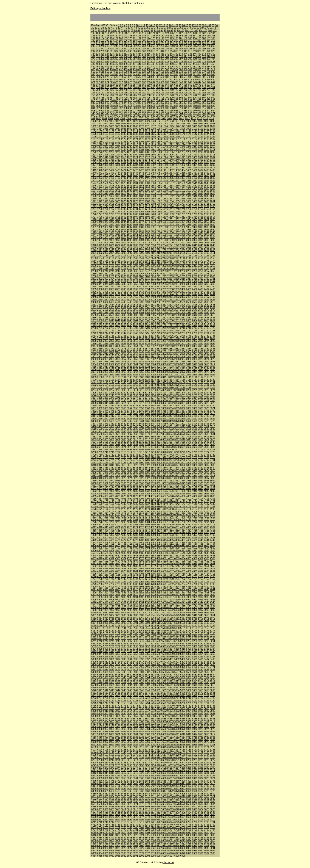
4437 (183, 540)
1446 (129, 173)
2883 (183, 349)
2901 (165, 351)
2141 (141, 258)
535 (195, 72)
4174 (118, 509)
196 (126, 41)
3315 (129, 403)
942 (204, 111)
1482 (94, 178)
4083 (201, 496)
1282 (153, 152)
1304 (159, 155)
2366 (106, 287)
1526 (106, 183)
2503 (171, 302)
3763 (171, 457)
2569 (189, 310)
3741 (165, 455)
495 (135, 69)
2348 (124, 284)
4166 (195, 506)
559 (181, 74)
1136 (159, 134)
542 (102, 74)
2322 (94, 281)
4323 (129, 527)
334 (139, 54)
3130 (153, 380)
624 (107, 82)
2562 (147, 310)
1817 (212, 217)
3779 (141, 460)
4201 (153, 512)
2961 (147, 359)
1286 (177, 152)
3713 (124, 452)
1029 (147, 121)
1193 (124, 142)
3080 (106, 374)
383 (116, 59)
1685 (177, 201)
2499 (147, 302)
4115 (141, 501)
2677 (206, 323)
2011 (118, 243)
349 (209, 54)
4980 (165, 607)
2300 (212, 276)
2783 (212, 336)
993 (190, 116)
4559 (159, 556)
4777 (206, 581)
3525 (129, 429)
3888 (165, 473)
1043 (106, 124)
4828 (135, 589)
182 (185, 38)
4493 (141, 548)
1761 (129, 212)
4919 (177, 600)
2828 (106, 343)
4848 (129, 592)
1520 (195, 180)
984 (149, 116)
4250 (195, 517)
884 (185, 105)
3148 (135, 382)
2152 (206, 258)
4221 (147, 514)
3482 (124, 424)
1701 (147, 204)
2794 (153, 338)
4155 (129, 506)
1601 (177, 191)
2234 (195, 268)
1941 (201, 232)
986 (158, 116)
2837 (159, 343)
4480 (189, 545)
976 (112, 116)
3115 (189, 377)
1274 (106, 152)
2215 (206, 266)
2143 (153, 258)
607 (153, 80)
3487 (153, 424)
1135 (153, 134)
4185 (183, 509)
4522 (189, 550)
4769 (159, 581)
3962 (106, 483)
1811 (177, 217)
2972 (212, 359)
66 (195, 28)
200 (144, 41)
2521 (153, 305)
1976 (159, 237)
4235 (106, 517)
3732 (112, 455)
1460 (212, 173)
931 (153, 111)
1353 (201, 160)
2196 (94, 266)
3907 (153, 475)
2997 (112, 364)
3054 (201, 369)
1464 (112, 175)
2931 (94, 356)
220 (112, 43)
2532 (94, 307)
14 (150, 25)
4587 (201, 558)
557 (172, 74)
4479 (183, 545)
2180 (124, 263)
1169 (106, 139)
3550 (153, 431)
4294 (206, 522)
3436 (100, 418)
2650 (171, 320)
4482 (201, 545)
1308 (183, 155)
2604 (147, 315)
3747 (201, 455)
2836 (153, 343)
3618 (183, 439)
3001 (135, 364)
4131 (112, 504)
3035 (212, 367)
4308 (165, 525)
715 (153, 90)
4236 (112, 517)
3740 (159, 455)
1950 (129, 235)
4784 (124, 584)
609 (162, 80)
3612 (147, 439)
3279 (165, 398)
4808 (141, 587)
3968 (141, 483)
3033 (201, 367)
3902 (124, 475)
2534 (106, 307)
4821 (94, 589)
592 (209, 77)
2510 (212, 302)
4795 (189, 584)
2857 (153, 346)
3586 (118, 437)
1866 (129, 224)
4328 (159, 527)
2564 (159, 310)
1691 (212, 201)
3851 (195, 468)
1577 (159, 188)
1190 (106, 142)
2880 (165, 349)
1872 (165, 224)
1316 (106, 157)
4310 (177, 525)
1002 (110, 118)
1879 (206, 224)
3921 (112, 478)
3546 (129, 431)
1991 (124, 240)
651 (107, 85)
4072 (135, 496)
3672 (129, 447)
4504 (206, 548)
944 (213, 111)
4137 (147, 504)
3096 (201, 374)
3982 (100, 486)
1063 (100, 126)
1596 (147, 191)
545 (116, 74)
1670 (212, 199)
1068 (129, 126)
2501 (159, 302)
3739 (153, 455)
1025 (124, 121)
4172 (106, 509)
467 (130, 67)
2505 (183, 302)
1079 (195, 126)
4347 (147, 530)
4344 (129, 530)
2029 (100, 245)
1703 (159, 204)
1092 (147, 129)
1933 (153, 232)
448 (167, 64)
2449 (100, 297)
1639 (153, 196)
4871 (141, 594)
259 (167, 46)
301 (112, 51)
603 (135, 80)
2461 (171, 297)
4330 (171, 527)
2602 (135, 315)
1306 (171, 155)
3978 (201, 483)
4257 (112, 519)
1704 (165, 204)
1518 (183, 180)
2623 (135, 318)
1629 (94, 196)
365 (158, 56)
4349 (159, 530)
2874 (129, 349)
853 (167, 103)
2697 (201, 325)
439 (126, 64)
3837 (112, 468)
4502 (195, 548)
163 (98, 38)
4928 (106, 602)
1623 (183, 193)
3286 (206, 398)
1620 (165, 193)
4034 (159, 491)
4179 (147, 509)
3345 (183, 406)
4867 (118, 594)
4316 (212, 525)
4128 (94, 504)
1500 (201, 178)
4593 (112, 561)
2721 (94, 331)
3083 (124, 374)
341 (172, 54)
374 (199, 56)
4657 (118, 569)
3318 (147, 403)
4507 (100, 550)
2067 (201, 248)
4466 (106, 545)
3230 (124, 393)
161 (213, 36)
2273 (177, 274)
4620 (147, 563)
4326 (147, 527)
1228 (206, 144)
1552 (135, 186)
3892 (189, 473)
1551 (129, 186)
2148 (183, 258)
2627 (159, 318)
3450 (183, 418)
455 (199, 64)
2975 (106, 362)
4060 (189, 494)
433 (98, 64)
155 (185, 36)
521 (130, 72)
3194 (159, 387)
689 (158, 87)
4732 (189, 576)
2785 (100, 338)
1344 (147, 160)
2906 (195, 351)
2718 (201, 328)
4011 (147, 488)
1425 (129, 170)
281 (144, 49)
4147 (206, 504)
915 (204, 108)
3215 (159, 390)
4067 (106, 496)
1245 (183, 147)
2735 (177, 331)
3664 (206, 444)
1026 (129, 121)
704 (102, 90)
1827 (147, 219)
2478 (147, 299)
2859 (165, 346)
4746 (147, 579)
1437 (201, 170)
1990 (118, 240)
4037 (177, 491)
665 (172, 85)
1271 (212, 149)
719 (172, 90)
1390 (171, 165)
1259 (141, 149)
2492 (106, 302)
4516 (153, 550)
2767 (118, 336)
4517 (159, 550)
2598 (112, 315)
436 (112, 64)
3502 (118, 426)
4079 (177, 496)
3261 (183, 395)
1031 (159, 121)
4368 (147, 532)
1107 (112, 131)
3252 (129, 395)
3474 (201, 421)
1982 (195, 237)
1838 (212, 219)
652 (112, 85)
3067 (153, 372)
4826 (124, 589)
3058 (100, 372)
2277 (201, 274)
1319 (124, 157)
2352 (147, 284)
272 (102, 49)
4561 (171, 556)
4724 (141, 576)
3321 (165, 403)
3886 (153, 473)
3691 (118, 450)
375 (204, 56)
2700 (94, 328)
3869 (177, 470)
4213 (100, 514)
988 (167, 116)
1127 (106, 134)
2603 (141, 315)
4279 (118, 522)
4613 (106, 563)
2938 (135, 356)
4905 (94, 600)
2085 (183, 250)
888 (204, 105)
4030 (135, 491)
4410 (147, 537)
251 (130, 46)
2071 (100, 250)
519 (121, 72)
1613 (124, 193)
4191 (94, 512)
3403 (153, 413)
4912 (135, 600)
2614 (206, 315)
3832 (206, 465)
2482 (171, 299)
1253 (106, 149)
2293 (171, 276)
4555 (135, 556)
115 (126, 33)
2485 (189, 299)
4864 (100, 594)
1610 (106, 193)
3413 (212, 413)
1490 (141, 178)
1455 (183, 173)
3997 (189, 486)
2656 (206, 320)
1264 (171, 149)
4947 (94, 605)
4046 (106, 494)
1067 (124, 126)
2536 (118, 307)
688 (153, 87)
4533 (129, 553)
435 (107, 64)
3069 (165, 372)
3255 (147, 395)
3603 (94, 439)
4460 (195, 543)
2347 (118, 284)
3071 (177, 372)
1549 (118, 186)
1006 (134, 118)
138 (107, 36)
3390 (201, 411)
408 (107, 61)
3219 (183, 390)
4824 (112, 589)
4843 (100, 592)
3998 (195, 486)
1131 (129, 134)
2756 (177, 333)
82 (122, 30)
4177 (135, 509)
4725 (147, 576)
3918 (94, 478)
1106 (106, 131)
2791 (135, 338)
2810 (124, 341)
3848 (177, 468)
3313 (118, 403)
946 (98, 113)
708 (121, 90)
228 (149, 43)
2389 (118, 289)
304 (126, 51)
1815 (201, 217)
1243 (171, 147)
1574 (141, 188)
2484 (183, 299)
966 (190, 113)
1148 (106, 136)
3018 (112, 367)
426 (190, 61)
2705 (124, 328)
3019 (118, 367)
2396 (159, 289)
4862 (212, 592)
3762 (165, 457)
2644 (135, 320)
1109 (124, 131)
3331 (100, 406)
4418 (195, 537)
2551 (206, 307)
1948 (118, 235)
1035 (183, 121)
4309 (171, 525)
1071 (147, 126)
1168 (100, 139)
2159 (124, 261)
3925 (135, 478)
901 (139, 108)
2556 (112, 310)
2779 (189, 336)
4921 (189, 600)
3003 (147, 364)
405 (93, 61)
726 (204, 90)
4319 (106, 527)
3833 (212, 465)
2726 (124, 331)
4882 (206, 594)
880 (167, 105)
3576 (183, 434)
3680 (177, 447)
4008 (129, 488)
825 (162, 100)
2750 (141, 333)
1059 (201, 124)
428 (199, 61)
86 (135, 30)
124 (167, 33)
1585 (206, 188)
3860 (124, 470)
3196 (171, 387)
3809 (195, 462)
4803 (112, 587)
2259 (94, 274)
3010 (189, 364)
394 (167, 59)
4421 (212, 537)
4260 (129, 519)
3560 (212, 431)
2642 (124, 320)
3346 (189, 406)
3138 (201, 380)
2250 (165, 271)
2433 (129, 294)
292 (195, 49)
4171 (100, 509)
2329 (135, 281)
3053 (195, 369)
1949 (124, 235)
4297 (100, 525)
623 (102, 82)
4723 (135, 576)
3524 (124, 429)
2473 (118, 299)
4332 (183, 527)
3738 (147, 455)
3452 (195, 418)
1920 (201, 230)
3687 (94, 450)
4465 (100, 545)
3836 (106, 468)
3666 (94, 447)
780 (204, 95)
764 (130, 95)
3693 (129, 450)
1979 (177, 237)
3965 (124, 483)
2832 (129, 343)
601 (126, 80)
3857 (106, 470)
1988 (106, 240)
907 (167, 108)
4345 (135, 530)
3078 (94, 374)
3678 (165, 447)
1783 (135, 214)
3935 (195, 478)
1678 (135, 201)
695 (185, 87)
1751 (195, 209)
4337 (212, 527)
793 (139, 98)
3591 (147, 437)
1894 (171, 227)
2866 (206, 346)
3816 (112, 465)
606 (149, 80)
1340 (124, 160)
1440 (94, 173)
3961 (100, 483)
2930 (212, 354)
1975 (153, 237)
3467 (159, 421)
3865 (153, 470)
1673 (106, 201)
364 (153, 56)
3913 (189, 475)
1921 (206, 230)
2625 (147, 318)
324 (93, 54)
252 (135, 46)
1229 (212, 144)
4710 (183, 574)
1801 (118, 217)
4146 (201, 504)
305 (130, 51)
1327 (171, 157)
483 (204, 67)
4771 (171, 581)
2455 (135, 297)
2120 (141, 255)
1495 (171, 178)
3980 (212, 483)
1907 (124, 230)
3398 (124, 413)
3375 (112, 411)
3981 (94, 486)
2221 (118, 268)
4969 (100, 607)
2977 (118, 362)
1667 (195, 199)
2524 (171, 305)
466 (126, 67)
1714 (100, 206)
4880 (195, 594)
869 (116, 105)
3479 (106, 424)
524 (144, 72)
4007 (124, 488)
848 (144, 103)
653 (116, 85)
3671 (124, 447)
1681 (153, 201)
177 (162, 38)
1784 (141, 214)
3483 (129, 424)
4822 (100, 589)
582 (162, 77)
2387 (106, 289)
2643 (129, 320)
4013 (159, 488)
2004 (201, 240)
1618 (153, 193)
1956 (165, 235)
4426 (118, 540)
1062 (94, 126)
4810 (153, 587)
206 (172, 41)
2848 (100, 346)
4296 (94, 525)
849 (149, 103)
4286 (159, 522)
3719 (159, 452)
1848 (147, 222)
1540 (189, 183)
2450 (106, 297)
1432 (171, 170)
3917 (212, 475)
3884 (141, 473)
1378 (100, 165)
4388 (141, 535)
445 (153, 64)
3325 (189, 403)
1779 (112, 214)
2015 (141, 243)
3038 (106, 369)
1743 (147, 209)
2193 (201, 263)
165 (107, 38)
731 (102, 92)
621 (93, 82)
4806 (129, 587)
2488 (206, 299)
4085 (212, 496)
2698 (206, 325)
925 (126, 111)
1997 (159, 240)
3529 (153, 429)
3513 (183, 426)
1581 (183, 188)
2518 (135, 305)
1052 (159, 124)
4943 (195, 602)
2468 (212, 297)
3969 (147, 483)
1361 (124, 162)
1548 (112, 186)
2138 (124, 258)
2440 (171, 294)
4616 (124, 563)
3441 (129, 418)
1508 (124, 180)
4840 (206, 589)
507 (190, 69)
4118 (159, 501)
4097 (159, 499)
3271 (118, 398)
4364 (124, 532)
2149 (189, 258)
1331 (195, 157)
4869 (129, 594)
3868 (171, 470)
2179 (118, 263)
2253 (183, 271)
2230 (171, 268)
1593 (129, 191)
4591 (100, 561)
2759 (195, 333)
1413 (183, 168)
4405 (118, 537)
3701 (177, 450)
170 (130, 38)
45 (126, 28)
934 (167, 111)
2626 (153, 318)
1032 (165, 121)
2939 (141, 356)
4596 (129, 561)
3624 (94, 442)
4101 (183, 499)
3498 (94, 426)
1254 (112, 149)
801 (176, 98)
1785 (147, 214)
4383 (112, 535)
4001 (212, 486)
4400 (212, 535)
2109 (201, 253)
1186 (206, 139)
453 (190, 64)
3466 (153, 421)
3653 (141, 444)
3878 (106, 473)
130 (195, 33)
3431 (195, 416)
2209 (171, 266)
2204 (141, 266)
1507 (118, 180)
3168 (129, 385)
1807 (153, 217)
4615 (118, 563)
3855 (94, 470)
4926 (94, 602)
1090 (135, 129)
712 (139, 90)
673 (209, 85)
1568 (106, 188)
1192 (118, 142)
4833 (165, 589)
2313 (165, 279)
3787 (189, 460)
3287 (212, 398)
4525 (206, 550)
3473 (195, 421)
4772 (177, 581)
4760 (106, 581)
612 (176, 80)
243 (93, 46)
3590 (141, 437)
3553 (171, 431)
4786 (135, 584)
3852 (201, 468)
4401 (94, 537)
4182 (165, 509)
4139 (159, 504)
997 (209, 116)
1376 (212, 162)
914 (199, 108)
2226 (147, 268)
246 (107, 46)
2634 (201, 318)
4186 (189, 509)
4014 (165, 488)
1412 (177, 168)
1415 (195, 168)
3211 (135, 390)
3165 (112, 385)
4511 (124, 550)
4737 (94, 579)
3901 (118, 475)
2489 (212, 299)
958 (153, 113)
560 (185, 74)
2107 (189, 253)
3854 (212, 468)
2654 (195, 320)
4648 (189, 566)
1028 (141, 121)
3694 (135, 450)
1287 (183, 152)
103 (196, 30)
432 (93, 64)
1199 (159, 142)
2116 (118, 255)
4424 (106, 540)
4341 (112, 530)
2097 (129, 253)
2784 (94, 338)
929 (144, 111)
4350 (165, 530)
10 (137, 25)
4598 (141, 561)
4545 (201, 553)
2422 (189, 292)
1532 (141, 183)
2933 (106, 356)
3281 (177, 398)
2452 (118, 297)
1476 (183, 175)
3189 (129, 387)
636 (162, 82)
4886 (106, 597)
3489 (165, 424)
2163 (147, 261)
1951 (135, 235)
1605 (201, 191)
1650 (94, 199)
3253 (135, 395)
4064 (212, 494)
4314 (201, 525)
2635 (206, 318)
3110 (159, 377)
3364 (171, 408)
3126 (129, 380)
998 (213, 116)
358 (126, 56)
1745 (159, 209)
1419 (94, 170)
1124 (212, 131)
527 (158, 72)
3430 (189, 416)
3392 (212, 411)
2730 (147, 331)
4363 (118, 532)
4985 (195, 607)
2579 (124, 312)
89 (145, 30)
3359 (141, 408)
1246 (189, 147)
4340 (106, 530)
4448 (124, 543)
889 (209, 105)
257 (158, 46)
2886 (201, 349)
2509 (206, 302)
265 (195, 46)
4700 (124, 574)
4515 (147, 550)
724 (195, 90)
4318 (100, 527)
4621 (153, 563)
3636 (165, 442)
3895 (206, 473)
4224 (165, 514)
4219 (135, 514)
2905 (189, 351)
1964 (212, 235)
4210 (206, 512)
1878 (201, 224)
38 (102, 28)
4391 (159, 535)
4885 (100, 597)
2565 (165, 310)
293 (199, 49)
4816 (189, 587)
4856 (177, 592)
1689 (201, 201)
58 (168, 28)
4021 (206, 488)
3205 (100, 390)
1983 (201, 237)
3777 (129, 460)
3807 (183, 462)
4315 (206, 525)
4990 (100, 610)
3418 (118, 416)
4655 (106, 569)
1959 (183, 235)
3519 (94, 429)
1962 (201, 235)
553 (153, 74)
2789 (124, 338)
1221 (165, 144)
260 (172, 46)
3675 (147, 447)
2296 (189, 276)
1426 (135, 170)
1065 (112, 126)
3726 (201, 452)
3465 (147, 421)
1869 (147, 224)
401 (199, 59)
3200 (195, 387)
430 (209, 61)
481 (195, 67)
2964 (165, 359)
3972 (165, 483)
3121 (100, 380)
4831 (153, 589)
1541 (195, 183)
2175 (94, 263)
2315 (177, 279)
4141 (171, 504)
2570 (195, 310)
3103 (118, 377)
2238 (94, 271)
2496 (129, 302)
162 (93, 38)
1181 (177, 139)
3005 (159, 364)
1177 (153, 139)
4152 (112, 506)
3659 (177, 444)
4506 (94, 550)
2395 (153, 289)
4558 (153, 556)
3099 (94, 377)
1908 (129, 230)
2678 (212, 323)
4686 (165, 571)
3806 (177, 462)
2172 (201, 261)
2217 (94, 268)
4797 (201, 584)
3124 (118, 380)
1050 (147, 124)
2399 (177, 289)
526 (153, 72)
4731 (183, 576)
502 (167, 69)
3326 (195, 403)
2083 (171, 250)
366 (162, 56)
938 (185, 111)
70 (208, 28)
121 (153, 33)
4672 (206, 569)
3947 (141, 481)
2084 (177, 250)
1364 (141, 162)
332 (130, 54)
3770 (212, 457)
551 (144, 74)
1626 (201, 193)
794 (144, 98)
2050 (100, 248)
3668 (106, 447)
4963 (189, 605)
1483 (100, 178)
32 (210, 25)
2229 (165, 268)
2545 (171, 307)
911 (185, 108)
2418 (165, 292)
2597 (106, 315)
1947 (112, 235)
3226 (100, 393)
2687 (141, 325)
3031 (189, 367)
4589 (212, 558)
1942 (206, 232)
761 (116, 95)
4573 (118, 558)
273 (107, 49)
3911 (177, 475)
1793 (195, 214)
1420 (100, 170)
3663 (201, 444)
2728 (135, 331)
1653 (112, 199)
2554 (100, 310)
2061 (165, 248)
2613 (201, 315)
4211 (212, 512)
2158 (118, 261)
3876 (94, 473)
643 (195, 82)
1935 (165, 232)
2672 (177, 323)
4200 (147, 512)
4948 (100, 605)
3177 (183, 385)
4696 (100, 574)
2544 (165, 307)
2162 (141, 261)
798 (162, 98)
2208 (165, 266)
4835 (177, 589)
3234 (147, 393)
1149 (112, 136)
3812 (212, 462)
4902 (201, 597)
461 (102, 67)
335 (144, 54)
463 (112, 67)
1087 (118, 129)
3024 (147, 367)
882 (176, 105)
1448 (141, 173)
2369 (124, 287)
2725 (118, 331)
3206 (106, 390)
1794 (201, 214)
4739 (106, 579)
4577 (141, 558)
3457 (100, 421)
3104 (124, 377)
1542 (201, 183)
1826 (141, 219)
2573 (212, 310)
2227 (153, 268)
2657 (212, 320)
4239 (129, 517)
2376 (165, 287)
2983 (153, 362)
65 (191, 28)
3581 (212, 434)
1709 (195, 204)
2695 (189, 325)
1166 (212, 136)
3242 (195, 393)
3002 (141, 364)
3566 (124, 434)
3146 (124, 382)
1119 (183, 131)
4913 (141, 600)
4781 (106, 584)
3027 (165, 367)
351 (93, 56)
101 (187, 30)
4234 (100, 517)
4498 (171, 548)
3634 (153, 442)
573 (121, 77)
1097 (177, 129)
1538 (177, 183)
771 (162, 95)
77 (106, 30)
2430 (112, 294)
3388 (189, 411)
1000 (98, 118)
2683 (118, 325)
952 (126, 113)
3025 (153, 367)
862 (209, 103)
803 (185, 98)
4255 (100, 519)
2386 (100, 289)
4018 (189, 488)
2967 (183, 359)
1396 (206, 165)
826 (167, 100)
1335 (94, 160)
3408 (183, 413)
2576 (106, 312)
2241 (112, 271)
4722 (129, 576)
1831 (171, 219)
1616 (141, 193)
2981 (141, 362)
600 (121, 80)
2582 (141, 312)
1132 (135, 134)
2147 (177, 258)
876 (149, 105)
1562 (195, 186)
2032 (118, 245)
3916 (206, 475)
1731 (201, 206)
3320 (159, 403)
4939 (171, 602)
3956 (195, 481)
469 (139, 67)
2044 (189, 245)
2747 (124, 333)
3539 (212, 429)
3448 (171, 418)
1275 (112, 152)
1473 (165, 175)
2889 (94, 351)
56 (162, 28)
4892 (141, 597)
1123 (206, 131)
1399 (100, 168)
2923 (171, 354)
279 (135, 49)
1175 (141, 139)
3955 (189, 481)
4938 (165, 602)
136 (98, 36)
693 (176, 87)
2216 (212, 266)
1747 (171, 209)
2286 (129, 276)
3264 (201, 395)
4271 (195, 519)
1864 (118, 224)
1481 (212, 175)
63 (185, 28)
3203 (212, 387)
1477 (189, 175)
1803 (129, 217)
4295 (212, 522)
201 (149, 41)
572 (116, 77)
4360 (100, 532)
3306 (201, 400)
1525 (100, 183)
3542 (106, 431)
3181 (206, 385)
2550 (201, 307)
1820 (106, 219)
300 (107, 51)
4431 (147, 540)
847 (139, 103)
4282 (135, 522)
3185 (106, 387)
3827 (177, 465)
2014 (135, 243)
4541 (177, 553)
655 (126, 85)
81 (119, 30)
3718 (153, 452)
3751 (100, 457)
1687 (189, 201)
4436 (177, 540)
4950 (112, 605)
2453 (124, 297)
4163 (177, 506)
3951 (165, 481)
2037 (147, 245)
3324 (183, 403)
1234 (118, 147)
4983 (183, 607)
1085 (106, 129)
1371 (183, 162)
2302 (100, 279)
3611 (141, 439)
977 (116, 116)
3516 (201, 426)
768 (149, 95)
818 (130, 100)
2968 (189, 359)
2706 (129, 328)
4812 (165, 587)
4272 (201, 519)
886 (195, 105)
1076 (177, 126)
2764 (100, 336)
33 (213, 25)
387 (135, 59)
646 (209, 82)
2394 (147, 289)
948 (107, 113)
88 (142, 30)
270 (93, 49)
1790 (177, 214)
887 (199, 105)
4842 (94, 592)
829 (181, 100)
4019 (195, 488)
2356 (171, 284)
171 (135, 38)
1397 (212, 165)
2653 (189, 320)
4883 (212, 594)
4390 (153, 535)
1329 (183, 157)
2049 (94, 248)
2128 (189, 255)
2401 (189, 289)
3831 (201, 465)
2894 (124, 351)
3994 (171, 486)
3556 (189, 431)
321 (204, 51)
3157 (189, 382)
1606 (206, 191)
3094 (189, 374)
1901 (212, 227)
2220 (112, 268)
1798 (100, 217)
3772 (100, 460)
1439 (212, 170)
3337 (135, 406)
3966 (129, 483)
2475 (129, 299)
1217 (141, 144)
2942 (159, 356)
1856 (195, 222)
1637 (141, 196)
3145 (118, 382)
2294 (177, 276)
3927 (147, 478)
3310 (100, 403)
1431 (165, 170)
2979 (129, 362)
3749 (212, 455)
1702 (153, 204)
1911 (147, 230)
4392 (165, 535)
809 (213, 98)
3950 (159, 481)
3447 (165, 418)
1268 (195, 149)
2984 (159, 362)
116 (130, 33)
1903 (100, 230)
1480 (206, 175)
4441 (206, 540)
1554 (147, 186)
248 (116, 46)
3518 (212, 426)
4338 (94, 530)
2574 (94, 312)
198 (135, 41)
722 (185, 90)
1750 (189, 209)
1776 (94, 214)
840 (107, 103)
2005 (206, 240)
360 (135, 56)
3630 (129, 442)
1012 (170, 118)
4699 (118, 574)
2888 (212, 349)
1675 (118, 201)
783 (93, 98)
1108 (118, 131)
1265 (177, 149)
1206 (201, 142)
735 (121, 92)
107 (214, 30)
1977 (165, 237)
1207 (206, 142)
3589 (135, 437)
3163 (100, 385)
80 (116, 30)
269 (213, 46)
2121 (147, 255)
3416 (106, 416)
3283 (189, 398)
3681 (183, 447)
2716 (189, 328)
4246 (171, 517)
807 (204, 98)
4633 (100, 566)
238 (195, 43)
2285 (124, 276)
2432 (124, 294)
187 (209, 38)
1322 (141, 157)
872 (130, 105)
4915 (153, 600)
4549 (100, 556)
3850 (189, 468)
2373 (147, 287)
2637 (94, 320)
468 (135, 67)
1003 (116, 118)
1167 (94, 139)
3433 (206, 416)
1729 (189, 206)
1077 (183, 126)
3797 (124, 462)
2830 (118, 343)
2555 (106, 310)
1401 (112, 168)
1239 (147, 147)
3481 (118, 424)
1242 (165, 147)
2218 (100, 268)
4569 (94, 558)
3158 (195, 382)
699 (204, 87)
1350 (183, 160)
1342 (135, 160)
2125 (171, 255)
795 (149, 98)
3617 (177, 439)
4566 (201, 556)
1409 (159, 168)
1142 (195, 134)
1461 (94, 175)
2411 (124, 292)
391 (153, 59)
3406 (171, 413)
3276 (147, 398)
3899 (106, 475)
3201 (201, 387)
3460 (118, 421)
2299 (206, 276)
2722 (100, 331)
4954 (135, 605)
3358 (135, 408)
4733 (195, 576)
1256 (124, 149)
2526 (183, 305)
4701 (129, 574)
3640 (189, 442)
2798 (177, 338)
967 (195, 113)
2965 (171, 359)
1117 (171, 131)
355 (112, 56)
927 (135, 111)
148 (153, 36)
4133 (124, 504)
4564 (189, 556)
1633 (118, 196)
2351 (141, 284)
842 (116, 103)
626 (116, 82)
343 (181, 54)
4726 (153, 576)
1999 (171, 240)
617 (199, 80)
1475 (177, 175)
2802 (201, 338)
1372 (189, 162)
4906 (100, 600)
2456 (141, 297)
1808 (159, 217)
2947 (189, 356)
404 (213, 59)
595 (98, 80)
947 (102, 113)
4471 (135, 545)
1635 (129, 196)
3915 (201, 475)
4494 (147, 548)
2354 (159, 284)
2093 (106, 253)
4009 (135, 488)
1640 (159, 196)
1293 (94, 155)
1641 (165, 196)
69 (205, 28)
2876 (141, 349)
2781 (201, 336)
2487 (201, 299)
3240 (183, 393)
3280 (171, 398)
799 (167, 98)
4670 (195, 569)
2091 (94, 253)
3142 (100, 382)
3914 (195, 475)
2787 (112, 338)
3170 (141, 385)
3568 (135, 434)
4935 (147, 602)
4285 (153, 522)
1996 (153, 240)
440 (130, 64)
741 (149, 92)
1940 (195, 232)
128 (185, 33)
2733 (165, 331)
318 (190, 51)
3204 (94, 390)
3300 (165, 400)
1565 (212, 186)
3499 (100, 426)
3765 (183, 457)
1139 (177, 134)
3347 (195, 406)
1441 (100, 173)
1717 (118, 206)
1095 (165, 129)
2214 (201, 266)
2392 (135, 289)
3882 (129, 473)
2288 (141, 276)
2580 (129, 312)
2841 (183, 343)
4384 (118, 535)
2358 (183, 284)
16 (157, 25)
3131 (159, 380)
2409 (112, 292)
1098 (183, 129)
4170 (94, 509)
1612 (118, 193)
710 (130, 90)
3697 (153, 450)
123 (162, 33)
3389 (195, 411)
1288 (189, 152)
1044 (112, 124)
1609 (100, 193)
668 (185, 85)
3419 (124, 416)
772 (167, 95)
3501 (112, 426)
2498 (141, 302)
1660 (153, 199)
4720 (118, 576)
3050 (177, 369)
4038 (183, 491)
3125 (124, 380)
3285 (201, 398)
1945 (100, 235)
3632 (141, 442)
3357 (129, 408)
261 (176, 46)
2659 (100, 323)
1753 (206, 209)
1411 (171, 168)
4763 (124, 581)
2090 (212, 250)
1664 (177, 199)
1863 (112, 224)
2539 (135, 307)
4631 (212, 563)
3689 (106, 450)
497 (144, 69)
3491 (177, 424)
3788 (195, 460)
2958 (129, 359)
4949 (106, 605)
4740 (112, 579)
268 (209, 46)
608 (158, 80)
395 (172, 59)
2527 (189, 305)
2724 (112, 331)
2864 (195, 346)
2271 (165, 274)
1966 (100, 237)
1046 (124, 124)
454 (195, 64)
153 (176, 36)
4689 (183, 571)
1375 (206, 162)
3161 (212, 382)
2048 (212, 245)
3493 (189, 424)
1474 (171, 175)
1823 (124, 219)
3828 (183, 465)
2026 (206, 243)
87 (139, 30)
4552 (118, 556)
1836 (201, 219)
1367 (159, 162)
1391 (177, 165)
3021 (129, 367)
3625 (100, 442)
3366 (183, 408)
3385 (171, 411)
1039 (206, 121)
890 (213, 105)
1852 (171, 222)
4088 (106, 499)
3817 (118, 465)
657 (135, 85)
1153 (135, 136)
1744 (153, 209)
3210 (129, 390)
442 (139, 64)
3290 (106, 400)
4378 (206, 532)
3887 (159, 473)
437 (116, 64)
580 (153, 77)
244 (98, 46)
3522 (112, 429)
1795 (206, 214)
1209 (94, 144)
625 (112, 82)
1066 (118, 126)
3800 (141, 462)
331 (126, 54)
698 (199, 87)
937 (181, 111)
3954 (183, 481)
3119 (212, 377)
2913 (112, 354)
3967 (135, 483)
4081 (189, 496)
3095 (195, 374)
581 (158, 77)
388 (139, 59)
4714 (206, 574)
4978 (153, 607)
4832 (159, 589)
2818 (171, 341)
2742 (94, 333)
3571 (153, 434)
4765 (135, 581)
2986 (171, 362)
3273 (129, 398)
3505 (135, 426)
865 (98, 105)
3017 (106, 367)
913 (195, 108)
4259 (124, 519)
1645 (189, 196)
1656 (129, 199)
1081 (206, 126)
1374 (201, 162)
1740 (129, 209)
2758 (189, 333)
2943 (165, 356)
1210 (100, 144)
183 (190, 38)
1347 (165, 160)
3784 (171, 460)
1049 (141, 124)
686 (144, 87)
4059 (183, 494)
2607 (165, 315)
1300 (135, 155)
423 (176, 61)
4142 (177, 504)
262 (181, 46)
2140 (135, 258)
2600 (124, 315)
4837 (189, 589)
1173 (129, 139)
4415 (177, 537)
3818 (124, 465)
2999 (124, 364)
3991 (153, 486)
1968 (112, 237)
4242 (147, 517)
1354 (206, 160)
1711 (206, 204)
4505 (212, 548)
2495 (124, 302)
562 (195, 74)
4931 (124, 602)
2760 (201, 333)
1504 (100, 180)
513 (93, 72)
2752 (153, 333)
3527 (141, 429)
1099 (189, 129)
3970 (153, 483)
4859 (195, 592)
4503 (201, 548)
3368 (195, 408)
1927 (118, 232)
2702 (106, 328)
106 (210, 30)
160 (209, 36)
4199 (141, 512)
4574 (124, 558)
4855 (171, 592)
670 (195, 85)
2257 (206, 271)
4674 (94, 571)
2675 (195, 323)
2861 (177, 346)
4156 (135, 506)
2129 (195, 255)
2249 (159, 271)
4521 (183, 550)
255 (149, 46)
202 (153, 41)
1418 (212, 168)
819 (135, 100)
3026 (159, 367)
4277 (106, 522)
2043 (183, 245)
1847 (141, 222)
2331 (147, 281)
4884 (94, 597)
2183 (141, 263)
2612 (195, 315)
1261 (153, 149)
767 (144, 95)
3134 (177, 380)
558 (176, 74)
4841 (212, 589)
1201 (171, 142)
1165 (206, 136)
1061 (212, 124)
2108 (195, 253)
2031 (112, 245)
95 (165, 30)
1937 (177, 232)
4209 (201, 512)
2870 (106, 349)
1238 (141, 147)
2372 (141, 287)
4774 (189, 581)
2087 (195, 250)
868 (112, 105)
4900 (189, 597)
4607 (195, 561)
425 (185, 61)
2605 (153, 315)
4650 (201, 566)
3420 (129, 416)
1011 (164, 118)
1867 (135, 224)
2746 (118, 333)
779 (199, 95)
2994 (94, 364)
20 (170, 25)
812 (102, 100)
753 (204, 92)
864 (93, 105)
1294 (100, 155)
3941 (106, 481)
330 (121, 54)
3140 (212, 380)
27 (193, 25)
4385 (124, 535)
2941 (153, 356)
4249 (189, 517)
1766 (159, 212)
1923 (94, 232)
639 (176, 82)
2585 (159, 312)
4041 (201, 491)
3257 (159, 395)
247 (112, 46)
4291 (189, 522)
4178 (141, 509)
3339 (147, 406)
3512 (177, 426)
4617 (129, 563)
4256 (106, 519)
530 (172, 72)
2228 (159, 268)
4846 (118, 592)
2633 (195, 318)
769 (153, 95)
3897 (94, 475)
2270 (159, 274)
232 (167, 43)
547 (126, 74)
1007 (140, 118)
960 (162, 113)
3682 (189, 447)
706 (112, 90)
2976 (112, 362)
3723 (183, 452)
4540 (171, 553)
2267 (141, 274)
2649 (165, 320)
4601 (159, 561)
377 (213, 56)
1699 (135, 204)
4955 (141, 605)
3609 (129, 439)
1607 (212, 191)
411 (121, 61)
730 (98, 92)
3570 (147, 434)
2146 (171, 258)
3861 (129, 470)
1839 (94, 222)
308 (144, 51)
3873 (201, 470)
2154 (94, 261)
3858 (112, 470)
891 (93, 108)
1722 (147, 206)
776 (185, 95)
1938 (183, 232)
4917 (165, 600)
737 (130, 92)
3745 (189, 455)
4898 (177, 597)
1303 (153, 155)
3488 (159, 424)
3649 (118, 444)
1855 (189, 222)
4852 (153, 592)
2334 (165, 281)
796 (153, 98)
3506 (141, 426)
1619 (159, 193)
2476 (135, 299)
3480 (112, 424)
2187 (165, 263)
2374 (153, 287)
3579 (201, 434)
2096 (124, 253)
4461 (201, 543)
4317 (94, 527)
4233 (94, 517)
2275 (189, 274)
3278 (159, 398)
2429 (106, 294)
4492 (135, 548)
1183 (189, 139)
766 (139, 95)
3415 (100, 416)
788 (116, 98)
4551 (112, 556)
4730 (177, 576)
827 (172, 100)
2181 (129, 263)
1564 (206, 186)
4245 (165, 517)
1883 (106, 227)
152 (172, 36)
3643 (206, 442)
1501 (206, 178)
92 (155, 30)
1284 (165, 152)
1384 (135, 165)
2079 (147, 250)
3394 (100, 413)
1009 (152, 118)
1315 (100, 157)
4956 (147, 605)
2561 (141, 310)
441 (135, 64)
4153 (118, 506)
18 (164, 25)
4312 (189, 525)
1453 (171, 173)
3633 (147, 442)
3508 (153, 426)
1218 (147, 144)
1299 (129, 155)
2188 (171, 263)
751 (195, 92)
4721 (124, 576)
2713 (171, 328)
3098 (212, 374)
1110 (129, 131)
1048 (135, 124)
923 (116, 111)
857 (185, 103)
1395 (201, 165)
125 (172, 33)
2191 (189, 263)
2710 (153, 328)
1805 (141, 217)
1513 (153, 180)
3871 (189, 470)
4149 (94, 506)
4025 (106, 491)
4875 (165, 594)
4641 (147, 566)
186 (204, 38)
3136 (189, 380)
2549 (195, 307)
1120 (189, 131)
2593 (206, 312)
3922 (118, 478)
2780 (195, 336)
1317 (112, 157)
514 (98, 72)
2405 (212, 289)
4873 (153, 594)
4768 (153, 581)
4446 (112, 543)
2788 (118, 338)
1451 (159, 173)
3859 (118, 470)
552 (149, 74)
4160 (159, 506)
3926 (141, 478)
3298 (153, 400)
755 (213, 92)
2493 (112, 302)
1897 (189, 227)
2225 (141, 268)
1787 (159, 214)
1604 (195, 191)
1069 (135, 126)
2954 (106, 359)
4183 (171, 509)
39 (106, 28)
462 (107, 67)
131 (199, 33)
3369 (201, 408)
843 (121, 103)
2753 (159, 333)
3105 (129, 377)
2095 (118, 253)
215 (213, 41)
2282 (106, 276)
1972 (135, 237)
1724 (159, 206)
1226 (195, 144)
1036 (189, 121)
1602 (183, 191)
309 (149, 51)
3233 (141, 393)
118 (139, 33)
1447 (135, 173)
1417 (206, 168)
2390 (124, 289)
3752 (106, 457)
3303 (183, 400)
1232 (106, 147)
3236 (159, 393)
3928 (153, 478)
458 (213, 64)
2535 (112, 307)
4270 (189, 519)
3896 (212, 473)
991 (181, 116)
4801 (100, 587)
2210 (177, 266)
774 (176, 95)
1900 (206, 227)
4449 (129, 543)
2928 (201, 354)
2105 (177, 253)
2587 (171, 312)
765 (135, 95)
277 (126, 49)
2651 (177, 320)
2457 (147, 297)
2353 (153, 284)
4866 (112, 594)
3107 (141, 377)
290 (185, 49)
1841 (106, 222)
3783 (165, 460)
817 (126, 100)
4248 (183, 517)
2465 (195, 297)
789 (121, 98)
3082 (118, 374)
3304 (189, 400)
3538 (206, 429)
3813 (94, 465)
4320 (112, 527)
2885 (195, 349)
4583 (177, 558)
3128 (141, 380)
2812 (135, 341)
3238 (171, 393)
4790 (159, 584)
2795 (159, 338)
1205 (195, 142)
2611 (189, 315)
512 (213, 69)
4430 (141, 540)
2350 (135, 284)
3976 (189, 483)
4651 (206, 566)
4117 (153, 501)
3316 (135, 403)
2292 (165, 276)
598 (112, 80)
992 (185, 116)
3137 (195, 380)
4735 (206, 576)
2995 (100, 364)
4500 (183, 548)
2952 (94, 359)
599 (116, 80)
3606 (112, 439)
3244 (206, 393)
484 (209, 67)
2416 (153, 292)
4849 (135, 592)
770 (158, 95)
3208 (118, 390)
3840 (129, 468)
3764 (177, 457)
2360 (195, 284)
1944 (94, 235)
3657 (165, 444)
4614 (112, 563)
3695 (141, 450)
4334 (195, 527)
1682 (159, 201)
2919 (147, 354)
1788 (165, 214)
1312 (206, 155)
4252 (206, 517)
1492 (153, 178)
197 (130, 41)
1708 (189, 204)
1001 (104, 118)
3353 (106, 408)
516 (107, 72)
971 (213, 113)
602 (130, 80)
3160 (206, 382)
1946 (106, 235)
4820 (212, 587)
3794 (106, 462)
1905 (112, 230)
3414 (94, 416)
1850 (159, 222)
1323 (147, 157)
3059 (106, 372)
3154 (171, 382)
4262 (141, 519)
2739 (201, 331)
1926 (112, 232)
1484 (106, 178)
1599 (165, 191)
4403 (106, 537)
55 (158, 28)
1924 (100, 232)
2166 (165, 261)
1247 (195, 147)
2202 (129, 266)
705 (107, 90)
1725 (165, 206)
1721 (141, 206)
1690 (206, 201)
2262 (112, 274)
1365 (147, 162)
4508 (106, 550)
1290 (201, 152)
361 (139, 56)
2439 (165, 294)
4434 (165, 540)
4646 (177, 566)
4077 (165, 496)
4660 (135, 569)
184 (195, 38)
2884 (189, 349)
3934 (189, 478)
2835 (147, 343)
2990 (195, 362)
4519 (171, 550)
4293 (201, 522)
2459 (159, 297)
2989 (189, 362)
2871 (112, 349)
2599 (118, 315)
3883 (135, 473)
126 (176, 33)
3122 (106, 380)
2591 (195, 312)
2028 (94, 245)
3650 (124, 444)
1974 (147, 237)
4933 (135, 602)
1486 (118, 178)
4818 (201, 587)
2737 (189, 331)
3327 (201, 403)
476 (172, 67)
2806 (100, 341)
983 (144, 116)
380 (102, 59)
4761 (112, 581)
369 (176, 56)
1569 (112, 188)
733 (112, 92)
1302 (147, 155)
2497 (135, 302)
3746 (195, 455)
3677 (159, 447)
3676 (153, 447)
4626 (183, 563)
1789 (171, 214)
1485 (112, 178)
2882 (177, 349)
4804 (118, 587)
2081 (159, 250)
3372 (94, 411)
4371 (165, 532)
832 (195, 100)
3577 (189, 434)
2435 (141, 294)
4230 (201, 514)
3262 (189, 395)
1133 (141, 134)
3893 (195, 473)
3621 (201, 439)
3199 (189, 387)
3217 (171, 390)
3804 (165, 462)
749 (185, 92)
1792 (189, 214)
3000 (129, 364)
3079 (100, 374)
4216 (118, 514)
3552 (165, 431)
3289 (100, 400)
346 (195, 54)
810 (93, 100)
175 (153, 38)
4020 (201, 488)
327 (107, 54)
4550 (106, 556)
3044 (141, 369)
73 (93, 30)
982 (139, 116)
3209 (124, 390)
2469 (94, 299)
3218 (177, 390)
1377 (94, 165)
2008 (100, 243)
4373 (177, 532)
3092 (177, 374)
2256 (201, 271)
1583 (195, 188)
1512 (147, 180)
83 (126, 30)
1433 (177, 170)
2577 (112, 312)
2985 (165, 362)
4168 (206, 506)
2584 (153, 312)
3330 (94, 406)
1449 (147, 173)
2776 (171, 336)
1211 (106, 144)
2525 (177, 305)
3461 (124, 421)
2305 (118, 279)
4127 (212, 501)
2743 (100, 333)
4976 (141, 607)
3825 (165, 465)
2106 (183, 253)
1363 (135, 162)
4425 (112, 540)
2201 (124, 266)
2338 (189, 281)
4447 (118, 543)
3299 (159, 400)
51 (145, 28)
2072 (106, 250)
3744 (183, 455)
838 (98, 103)
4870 (135, 594)
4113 (129, 501)
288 (176, 49)
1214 (124, 144)
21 (174, 25)
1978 (171, 237)
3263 (195, 395)
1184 (195, 139)
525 (149, 72)
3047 (159, 369)
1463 (106, 175)
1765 (153, 212)
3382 (153, 411)
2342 (212, 281)
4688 (177, 571)
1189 (100, 142)
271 (98, 49)
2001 (183, 240)
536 (199, 72)
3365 (177, 408)
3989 (141, 486)
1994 (141, 240)
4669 (189, 569)
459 (93, 67)
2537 (124, 307)
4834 (171, 589)
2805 (94, 341)
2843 (195, 343)
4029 (129, 491)
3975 (183, 483)
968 (199, 113)
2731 (153, 331)
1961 (195, 235)
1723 (153, 206)
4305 (147, 525)
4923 (201, 600)
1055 (177, 124)
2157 (112, 261)
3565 (118, 434)
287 (172, 49)
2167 (171, 261)
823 (153, 100)
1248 (201, 147)
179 (172, 38)
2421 (183, 292)
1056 (183, 124)
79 (112, 30)
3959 (212, 481)
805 (195, 98)
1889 (141, 227)
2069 (212, 248)
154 (181, 36)
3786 (183, 460)
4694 (212, 571)
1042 (100, 124)
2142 (147, 258)
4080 (183, 496)
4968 (94, 607)
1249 (206, 147)
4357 (206, 530)
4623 (165, 563)
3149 (141, 382)
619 (209, 80)
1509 (129, 180)
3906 (147, 475)
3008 (177, 364)
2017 (153, 243)
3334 (118, 406)
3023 (141, 367)
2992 (206, 362)
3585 (112, 437)
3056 (212, 369)
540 (93, 74)
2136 (112, 258)
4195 (118, 512)
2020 (171, 243)
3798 (129, 462)
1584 (201, 188)
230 (158, 43)
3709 (100, 452)
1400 (106, 168)
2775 (165, 336)
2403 (201, 289)
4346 (141, 530)
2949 (201, 356)
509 (199, 69)
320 (199, 51)
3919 (100, 478)
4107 (94, 501)
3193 (153, 387)
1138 (171, 134)
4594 (118, 561)
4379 (212, 532)
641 (185, 82)
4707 (165, 574)
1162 (189, 136)
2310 (147, 279)
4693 (206, 571)
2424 (201, 292)
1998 (165, 240)
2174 (212, 261)
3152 (159, 382)
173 (144, 38)
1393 (189, 165)
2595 (94, 315)
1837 (206, 219)
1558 (171, 186)
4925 (212, 600)
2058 (147, 248)
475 (167, 67)
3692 (124, 450)
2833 (135, 343)
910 (181, 108)
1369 (171, 162)
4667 (177, 569)
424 (181, 61)
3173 (159, 385)
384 (121, 59)
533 (185, 72)
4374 (183, 532)
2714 (177, 328)
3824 (159, 465)
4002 (94, 488)
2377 (171, 287)
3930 (165, 478)
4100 (177, 499)
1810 (171, 217)
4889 (124, 597)
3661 (189, 444)
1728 (183, 206)
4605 (183, 561)
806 (199, 98)
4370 (159, 532)
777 (190, 95)
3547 (135, 431)
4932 (129, 602)
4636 (118, 566)
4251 (201, 517)
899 (130, 108)
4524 (201, 550)
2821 (189, 341)
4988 (212, 607)
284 (158, 49)
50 (142, 28)
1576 (153, 188)
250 (126, 46)
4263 (147, 519)
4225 (171, 514)
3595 (171, 437)
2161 (135, 261)
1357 (100, 162)
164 (102, 38)
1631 (106, 196)
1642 (171, 196)
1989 (112, 240)
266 (199, 46)
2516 (124, 305)
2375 (159, 287)
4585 (189, 558)
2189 (177, 263)
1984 (206, 237)
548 (130, 74)
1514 (159, 180)
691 (167, 87)
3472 (189, 421)
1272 (94, 152)
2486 (195, 299)
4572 (112, 558)
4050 (129, 494)
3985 (118, 486)
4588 (206, 558)
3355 (118, 408)
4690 (189, 571)
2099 (141, 253)
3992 (159, 486)
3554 (177, 431)
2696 (195, 325)
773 (172, 95)
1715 (106, 206)
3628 (118, 442)
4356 (201, 530)
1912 (153, 230)
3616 (171, 439)
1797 (94, 217)
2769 (129, 336)
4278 (112, 522)
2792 (141, 338)
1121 (195, 131)
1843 (118, 222)
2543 (159, 307)
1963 (206, 235)
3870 (183, 470)
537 (204, 72)
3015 (94, 367)
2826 (94, 343)
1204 (189, 142)
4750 (171, 579)
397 (181, 59)
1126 (100, 134)
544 (112, 74)
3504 (129, 426)
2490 (94, 302)
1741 (135, 209)
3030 (183, 367)
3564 (112, 434)
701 (213, 87)
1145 (212, 134)
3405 (165, 413)
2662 (118, 323)
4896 (165, 597)
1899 (201, 227)
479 (185, 67)
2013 (129, 243)
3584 (106, 437)
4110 (112, 501)
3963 (112, 483)
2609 (177, 315)
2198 (106, 266)
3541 (100, 431)
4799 (212, 584)
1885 (118, 227)
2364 (94, 287)
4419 (201, 537)
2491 (100, 302)
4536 (147, 553)
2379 (183, 287)
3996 (183, 486)
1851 (165, 222)
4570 (100, 558)
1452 (165, 173)
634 (153, 82)
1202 (177, 142)
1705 (171, 204)
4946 (212, 602)
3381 (147, 411)
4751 (177, 579)
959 (158, 113)
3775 (118, 460)
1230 (94, 147)
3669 (112, 447)
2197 (100, 266)
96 (168, 30)
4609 (206, 561)
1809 (165, 217)
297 (93, 51)
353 (102, 56)
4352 (177, 530)
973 (98, 116)
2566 (171, 310)
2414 (141, 292)
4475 (159, 545)
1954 (153, 235)
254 (144, 46)
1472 (159, 175)
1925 (106, 232)
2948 (195, 356)
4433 (159, 540)
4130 (106, 504)
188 (213, 38)
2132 (212, 255)
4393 (171, 535)
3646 (100, 444)
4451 (141, 543)
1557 (165, 186)
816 (121, 100)
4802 (106, 587)
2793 (147, 338)
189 (93, 41)
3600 (201, 437)
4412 (159, 537)
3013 (206, 364)
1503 (94, 180)
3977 (195, 483)
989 (172, 116)
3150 (147, 382)
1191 (112, 142)
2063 (177, 248)
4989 (94, 610)
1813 (189, 217)
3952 (171, 481)
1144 (206, 134)
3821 (141, 465)
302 (116, 51)
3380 (141, 411)
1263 (165, 149)
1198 (153, 142)
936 (176, 111)
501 (162, 69)
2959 (135, 359)
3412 (206, 413)
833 (199, 100)
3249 (112, 395)
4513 (135, 550)
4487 (106, 548)
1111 (135, 131)
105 (205, 30)
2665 (135, 323)
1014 (181, 118)
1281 (147, 152)
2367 (112, 287)
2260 (100, 274)
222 (121, 43)
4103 (195, 499)
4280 (124, 522)
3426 (165, 416)
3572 (159, 434)
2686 (135, 325)
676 (98, 87)
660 (149, 85)
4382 (106, 535)
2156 (106, 261)
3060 (112, 372)
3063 (129, 372)
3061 (118, 372)
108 (93, 33)
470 (144, 67)
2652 (183, 320)
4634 (106, 566)
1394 (195, 165)
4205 (177, 512)
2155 (100, 261)
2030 (106, 245)
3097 (206, 374)
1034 (177, 121)
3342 (165, 406)
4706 (159, 574)
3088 (153, 374)
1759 (118, 212)
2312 (159, 279)
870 (121, 105)
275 (116, 49)
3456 (94, 421)
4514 (141, 550)
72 (215, 28)
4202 (159, 512)
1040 (212, 121)
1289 (195, 152)
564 (204, 74)
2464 (189, 297)
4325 (141, 527)
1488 (129, 178)
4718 (106, 576)
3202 (206, 387)
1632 (112, 196)
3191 (141, 387)
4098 (165, 499)
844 (126, 103)
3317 (141, 403)
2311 (153, 279)
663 (162, 85)
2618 (106, 318)
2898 (147, 351)
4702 (135, 574)
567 (93, 77)
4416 (183, 537)
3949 (153, 481)
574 (126, 77)
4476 (165, 545)
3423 (147, 416)
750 (190, 92)
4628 (195, 563)
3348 (201, 406)
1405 (135, 168)
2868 (94, 349)
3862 (135, 470)
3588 (129, 437)
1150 (118, 136)
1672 (100, 201)
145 (139, 36)
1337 (106, 160)
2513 (106, 305)
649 (98, 85)
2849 (106, 346)
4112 (124, 501)
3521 (106, 429)
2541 (147, 307)
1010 (158, 118)
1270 (206, 149)
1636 (135, 196)
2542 (153, 307)
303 (121, 51)
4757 (212, 579)
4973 (124, 607)
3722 (177, 452)
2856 (147, 346)
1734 (94, 209)
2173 (206, 261)
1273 (100, 152)
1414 (189, 168)
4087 (100, 499)
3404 (159, 413)
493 (126, 69)
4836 (183, 589)
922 (112, 111)
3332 (106, 406)
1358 (106, 162)
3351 (94, 408)
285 (162, 49)
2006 (212, 240)
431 (213, 61)
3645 (94, 444)
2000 (177, 240)
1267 (189, 149)
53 (152, 28)
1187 (212, 139)
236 (185, 43)
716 (158, 90)
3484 (135, 424)
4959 (165, 605)
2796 (165, 338)
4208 (195, 512)
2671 (171, 323)
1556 (159, 186)
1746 (165, 209)
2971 (206, 359)
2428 (100, 294)
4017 (183, 488)
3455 (212, 418)
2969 (195, 359)
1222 (171, 144)
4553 (124, 556)
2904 (183, 351)
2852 (124, 346)
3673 (135, 447)
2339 (195, 281)
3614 (159, 439)
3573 (165, 434)
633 (149, 82)
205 (167, 41)
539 (213, 72)
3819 (129, 465)
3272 (124, 398)
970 (209, 113)
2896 (135, 351)
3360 (147, 408)
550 (139, 74)
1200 (165, 142)
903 (149, 108)
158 (199, 36)
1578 (165, 188)
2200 (118, 266)
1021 (100, 121)
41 (112, 28)
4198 (135, 512)
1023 (112, 121)
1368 (165, 162)
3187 (118, 387)
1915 (171, 230)
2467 (206, 297)
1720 (135, 206)
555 (162, 74)
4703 (141, 574)
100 (182, 30)
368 (172, 56)
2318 (195, 279)
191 (102, 41)
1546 (100, 186)
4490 (124, 548)
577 (139, 77)
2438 (159, 294)
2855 (141, 346)
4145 (195, 504)
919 (98, 111)
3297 (147, 400)
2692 (171, 325)
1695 (112, 204)
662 (158, 85)
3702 (183, 450)
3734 (124, 455)
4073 (141, 496)
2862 (183, 346)
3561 (94, 434)
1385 (141, 165)
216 (93, 43)
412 (126, 61)
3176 (177, 385)
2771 (141, 336)
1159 (171, 136)
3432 (201, 416)
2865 (201, 346)
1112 (141, 131)
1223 (177, 144)
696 (190, 87)
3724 (189, 452)
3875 (212, 470)
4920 (183, 600)
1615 (135, 193)
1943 (212, 232)
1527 (112, 183)
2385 (94, 289)
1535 (159, 183)
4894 (153, 597)
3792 (94, 462)
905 (158, 108)
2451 (112, 297)
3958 (206, 481)
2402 (195, 289)
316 (181, 51)
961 (167, 113)
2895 (129, 351)
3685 (206, 447)
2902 (171, 351)
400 (195, 59)
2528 (195, 305)
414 (135, 61)
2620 (118, 318)
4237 (118, 517)
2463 (183, 297)
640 (181, 82)
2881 (171, 349)
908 (172, 108)
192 (107, 41)
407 (102, 61)
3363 (165, 408)
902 (144, 108)
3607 (118, 439)
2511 (94, 305)
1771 (189, 212)
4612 (100, 563)
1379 (106, 165)
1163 (195, 136)
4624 (171, 563)
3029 (177, 367)
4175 (124, 509)
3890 (177, 473)
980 (130, 116)
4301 (124, 525)
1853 (177, 222)
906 (162, 108)
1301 (141, 155)
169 (126, 38)
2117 (124, 255)
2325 (112, 281)
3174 (165, 385)
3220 (189, 390)
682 (126, 87)
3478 (100, 424)
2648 (159, 320)
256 (153, 46)
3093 (183, 374)
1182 (183, 139)
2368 (118, 287)
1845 (129, 222)
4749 (165, 579)
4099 (171, 499)
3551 (159, 431)
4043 (212, 491)
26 (190, 25)
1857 (201, 222)
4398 (201, 535)
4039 (189, 491)
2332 (153, 281)
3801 (147, 462)
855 (176, 103)
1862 (106, 224)
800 (172, 98)
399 (190, 59)
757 (98, 95)
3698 (159, 450)
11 (141, 25)
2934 (112, 356)
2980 (135, 362)
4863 (94, 594)
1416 (201, 168)
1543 (206, 183)
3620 (195, 439)
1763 (141, 212)
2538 (129, 307)
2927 (195, 354)
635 (158, 82)
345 (190, 54)
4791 (165, 584)
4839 (201, 589)
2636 (212, 318)
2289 (147, 276)
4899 (183, 597)
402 (204, 59)
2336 (177, 281)
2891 (106, 351)
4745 (141, 579)
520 (126, 72)
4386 (129, 535)
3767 (195, 457)
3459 (112, 421)
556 (167, 74)
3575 (177, 434)
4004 (106, 488)
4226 (177, 514)
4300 (118, 525)
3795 (112, 462)
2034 (129, 245)
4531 (118, 553)
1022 (106, 121)
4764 (129, 581)
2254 (189, 271)
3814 (100, 465)
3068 (159, 372)
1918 (189, 230)
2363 (212, 284)
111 (107, 33)
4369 (153, 532)
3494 (195, 424)
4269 (183, 519)
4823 (106, 589)
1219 (153, 144)
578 (144, 77)
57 (165, 28)
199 (139, 41)
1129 (118, 134)
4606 (189, 561)
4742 (124, 579)
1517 (177, 180)
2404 (206, 289)
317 (185, 51)
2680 (100, 325)
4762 (118, 581)
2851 (118, 346)
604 (139, 80)
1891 (153, 227)
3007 (171, 364)
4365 (129, 532)
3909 (165, 475)
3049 (171, 369)
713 (144, 90)
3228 (112, 393)
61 (178, 28)
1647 (201, 196)
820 (139, 100)
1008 (146, 118)
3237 (165, 393)
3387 (183, 411)
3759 (147, 457)
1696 (118, 204)
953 (130, 113)
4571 (106, 558)
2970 (201, 359)
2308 (135, 279)
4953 (129, 605)
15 (154, 25)
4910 (124, 600)
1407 (147, 168)
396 (176, 59)
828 (176, 100)
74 (96, 30)
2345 (106, 284)
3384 (165, 411)
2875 (135, 349)
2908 (206, 351)
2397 (165, 289)
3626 (106, 442)
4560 (165, 556)
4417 (189, 537)
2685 (129, 325)
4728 (165, 576)
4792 (171, 584)
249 (121, 46)
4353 (183, 530)
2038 (153, 245)
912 (190, 108)
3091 (171, 374)
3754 (118, 457)
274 (112, 49)
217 (98, 43)
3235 (153, 393)
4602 (165, 561)
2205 (147, 266)
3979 (206, 483)
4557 (147, 556)
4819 (206, 587)
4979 (159, 607)
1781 (124, 214)
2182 (135, 263)
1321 (135, 157)
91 (152, 30)
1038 (201, 121)
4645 (171, 566)
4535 (141, 553)
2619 (112, 318)
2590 (189, 312)
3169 (135, 385)
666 (176, 85)
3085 (135, 374)
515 (102, 72)
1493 (159, 178)
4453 (153, 543)
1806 (147, 217)
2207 (159, 266)
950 (116, 113)
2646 (147, 320)
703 (98, 90)
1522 (206, 180)
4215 (112, 514)
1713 (94, 206)
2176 (100, 263)
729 (93, 92)
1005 (128, 118)
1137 (165, 134)
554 (158, 74)
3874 (206, 470)
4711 (189, 574)
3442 (135, 418)
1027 (135, 121)
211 (195, 41)
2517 (129, 305)
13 (147, 25)
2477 (141, 299)
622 (98, 82)
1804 (135, 217)
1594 (135, 191)
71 (211, 28)
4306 (153, 525)
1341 (129, 160)
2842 (189, 343)
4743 (129, 579)
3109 (153, 377)
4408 (135, 537)
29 (200, 25)
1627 (206, 193)
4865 (106, 594)
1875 (183, 224)
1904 (106, 230)
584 (172, 77)
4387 (135, 535)
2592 (201, 312)
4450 (135, 543)
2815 (153, 341)
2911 (100, 354)
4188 (201, 509)
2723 (106, 331)
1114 (153, 131)
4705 (153, 574)
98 (175, 30)
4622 (159, 563)
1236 (129, 147)
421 (167, 61)
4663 (153, 569)
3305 (195, 400)
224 (130, 43)
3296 (141, 400)
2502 (165, 302)
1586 (212, 188)
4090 (118, 499)
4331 (177, 527)
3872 (195, 470)
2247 (147, 271)
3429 (183, 416)
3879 (112, 473)
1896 (183, 227)
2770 (135, 336)
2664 (129, 323)
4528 (100, 553)
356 (116, 56)
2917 (135, 354)
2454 (129, 297)
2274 (183, 274)
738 (135, 92)
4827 (129, 589)
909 (176, 108)
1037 (195, 121)
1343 (141, 160)
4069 (118, 496)
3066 (147, 372)
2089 (206, 250)
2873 (124, 349)
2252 (177, 271)
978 (121, 116)
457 (209, 64)
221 (116, 43)
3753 (112, 457)
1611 (112, 193)
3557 (195, 431)
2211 (183, 266)
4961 (177, 605)
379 (98, 59)
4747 (153, 579)
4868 (124, 594)
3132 (165, 380)
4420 (206, 537)
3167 (124, 385)
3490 (171, 424)
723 (190, 90)
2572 (206, 310)
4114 (135, 501)
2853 (129, 346)
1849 (153, 222)
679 (112, 87)
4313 (195, 525)
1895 (177, 227)
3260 (177, 395)
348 (204, 54)
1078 (189, 126)
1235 (124, 147)
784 (98, 98)
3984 (112, 486)
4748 (159, 579)
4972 (118, 607)
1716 (112, 206)
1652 (106, 199)
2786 (106, 338)
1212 (112, 144)
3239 (177, 393)
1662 (165, 199)
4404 (112, 537)
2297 (195, 276)
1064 (106, 126)
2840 (177, 343)
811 (98, 100)
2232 (183, 268)
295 (209, 49)
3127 (135, 380)
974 (102, 116)
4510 (118, 550)
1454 (177, 173)
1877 (195, 224)
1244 (177, 147)
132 (204, 33)
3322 (171, 403)
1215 (129, 144)
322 (209, 51)
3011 (195, 364)
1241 (159, 147)
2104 (171, 253)
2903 (177, 351)
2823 (201, 341)
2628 (165, 318)
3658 (171, 444)
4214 (106, 514)
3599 (195, 437)
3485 (141, 424)
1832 (177, 219)
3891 (183, 473)
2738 (195, 331)
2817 (165, 341)
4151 (106, 506)
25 (187, 25)
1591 (118, 191)
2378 (177, 287)
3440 (124, 418)
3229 (118, 393)
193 (112, 41)
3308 (212, 400)
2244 (129, 271)
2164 (153, 261)
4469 (124, 545)
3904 (135, 475)
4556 (141, 556)
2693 (177, 325)
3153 (165, 382)
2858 (159, 346)
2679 (94, 325)
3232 (135, 393)
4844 (106, 592)
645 (204, 82)
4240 (135, 517)
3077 (212, 372)
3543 (112, 431)
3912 (183, 475)
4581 (165, 558)
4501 (189, 548)
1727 (177, 206)
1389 (165, 165)
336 (149, 54)
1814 (195, 217)
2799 (183, 338)
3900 (112, 475)
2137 (118, 258)
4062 (201, 494)
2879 (159, 349)
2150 (195, 258)
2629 (171, 318)
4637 (124, 566)
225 (135, 43)
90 (149, 30)
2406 (94, 292)
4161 (165, 506)
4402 (100, 537)
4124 (195, 501)
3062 (124, 372)
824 (158, 100)
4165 (189, 506)
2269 (153, 274)
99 (178, 30)
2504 (177, 302)
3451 (189, 418)
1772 (195, 212)
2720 (212, 328)
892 (98, 108)
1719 (129, 206)
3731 (106, 455)
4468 (118, 545)
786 (107, 98)
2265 (129, 274)
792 (135, 98)
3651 (129, 444)
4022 (212, 488)
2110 (206, 253)
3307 (206, 400)
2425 (206, 292)
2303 (106, 279)
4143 (183, 504)
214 (209, 41)
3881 (124, 473)
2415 (147, 292)
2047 (206, 245)
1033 (171, 121)
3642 (201, 442)
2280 (94, 276)
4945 (206, 602)
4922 (195, 600)
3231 (129, 393)
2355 (165, 284)
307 (139, 51)
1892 (159, 227)
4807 (135, 587)
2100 (147, 253)
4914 (147, 600)
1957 (171, 235)
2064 (183, 248)
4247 (177, 517)
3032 (195, 367)
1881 (94, 227)
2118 (129, 255)
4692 (201, 571)
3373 (100, 411)
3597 (183, 437)
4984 (189, 607)
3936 (201, 478)
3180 (201, 385)
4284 (147, 522)
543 (107, 74)
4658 (124, 569)
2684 (124, 325)
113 (116, 33)
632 (144, 82)
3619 (189, 439)
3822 (147, 465)
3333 (112, 406)
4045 (100, 494)
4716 (94, 576)
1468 (135, 175)
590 (199, 77)
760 (112, 95)
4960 (171, 605)
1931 (141, 232)
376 (209, 56)
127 (181, 33)
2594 (212, 312)
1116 (165, 131)
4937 (159, 602)
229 (153, 43)
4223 (159, 514)
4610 (212, 561)
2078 (141, 250)
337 (153, 54)
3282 (183, 398)
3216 (165, 390)
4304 (141, 525)
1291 (206, 152)
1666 (189, 199)
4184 (177, 509)
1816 (206, 217)
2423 (195, 292)
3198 (183, 387)
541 (98, 74)
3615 (165, 439)
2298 (201, 276)
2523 (165, 305)
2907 (201, 351)
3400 (135, 413)
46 (129, 28)
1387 (153, 165)
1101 (201, 129)
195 (121, 41)
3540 (94, 431)
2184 (147, 263)
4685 (159, 571)
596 (102, 80)
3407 (177, 413)
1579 (171, 188)
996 (204, 116)
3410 (195, 413)
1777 (100, 214)
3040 (118, 369)
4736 (212, 576)
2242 (118, 271)
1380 (112, 165)
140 (116, 36)
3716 (141, 452)
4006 (118, 488)
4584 (183, 558)
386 (130, 59)
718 (167, 90)
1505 (106, 180)
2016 (147, 243)
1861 (100, 224)
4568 (212, 556)
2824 (206, 341)
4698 (112, 574)
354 (107, 56)
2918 (141, 354)
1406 (141, 168)
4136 (141, 504)
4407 (129, 537)
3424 (153, 416)
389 (144, 59)
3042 (129, 369)
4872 (147, 594)
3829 (189, 465)
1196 (141, 142)
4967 (212, 605)
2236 (206, 268)
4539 (165, 553)
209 (185, 41)
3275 (141, 398)
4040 (195, 491)
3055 (206, 369)
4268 (177, 519)
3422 (141, 416)
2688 (147, 325)
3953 (177, 481)
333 (135, 54)
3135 (183, 380)
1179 (165, 139)
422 (172, 61)
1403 (124, 168)
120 (149, 33)
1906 (118, 230)
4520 (177, 550)
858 (190, 103)
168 (121, 38)
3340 (153, 406)
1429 (153, 170)
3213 (147, 390)
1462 (100, 175)
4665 (165, 569)
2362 (206, 284)
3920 (106, 478)
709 (126, 90)
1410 (165, 168)
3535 (189, 429)
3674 (141, 447)
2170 (189, 261)
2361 (201, 284)
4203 (165, 512)
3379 (135, 411)
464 (116, 67)
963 (176, 113)
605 (144, 80)
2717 (195, 328)
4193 (106, 512)
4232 (212, 514)
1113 (147, 131)
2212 (189, 266)
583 (167, 77)
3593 (159, 437)
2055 (129, 248)
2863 (189, 346)
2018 (159, 243)
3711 (112, 452)
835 (209, 100)
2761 (206, 333)
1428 (147, 170)
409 (112, 61)
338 (158, 54)
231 (162, 43)
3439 (118, 418)
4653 (94, 569)
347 (199, 54)
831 (190, 100)
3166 (118, 385)
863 (213, 103)
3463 (135, 421)
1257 (129, 149)
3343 (171, 406)
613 (181, 80)
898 (126, 108)
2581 (135, 312)
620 (213, 80)
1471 (153, 175)
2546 (177, 307)
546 (121, 74)
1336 (100, 160)
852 (162, 103)
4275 (94, 522)
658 (139, 85)
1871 (159, 224)
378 (93, 59)
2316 (183, 279)
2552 (212, 307)
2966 (177, 359)
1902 (94, 230)
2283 (112, 276)
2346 (112, 284)
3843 (147, 468)
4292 (195, 522)
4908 (112, 600)
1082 (212, 126)
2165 (159, 261)
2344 (100, 284)
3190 (135, 387)
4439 (195, 540)
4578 (147, 558)
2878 (153, 349)
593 (213, 77)
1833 (183, 219)
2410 (118, 292)
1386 (147, 165)
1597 (153, 191)
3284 (195, 398)
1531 (135, 183)
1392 (183, 165)
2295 (183, 276)
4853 (159, 592)
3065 (141, 372)
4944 (201, 602)
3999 (201, 486)
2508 (201, 302)
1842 (112, 222)
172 (139, 38)
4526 (212, 550)
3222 (201, 390)
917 (213, 108)
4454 (159, 543)
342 (176, 54)
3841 (135, 468)
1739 (124, 209)
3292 (118, 400)
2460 (165, 297)
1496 (177, 178)
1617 (147, 193)
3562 (100, 434)
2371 (135, 287)
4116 (147, 501)
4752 (183, 579)
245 (102, 46)
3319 (153, 403)
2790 (129, 338)
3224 (212, 390)
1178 (159, 139)
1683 (165, 201)
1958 (177, 235)
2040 (165, 245)
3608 (124, 439)
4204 (171, 512)
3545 (124, 431)
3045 (147, 369)
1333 (206, 157)
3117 (201, 377)
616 (195, 80)
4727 (159, 576)
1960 (189, 235)
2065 (189, 248)
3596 (177, 437)
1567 (100, 188)
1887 (129, 227)
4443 (94, 543)
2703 (112, 328)
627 (121, 82)
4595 (124, 561)
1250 (212, 147)
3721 (171, 452)
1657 (135, 199)
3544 (118, 431)
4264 (153, 519)
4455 (165, 543)
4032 (147, 491)
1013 (176, 118)
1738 (118, 209)
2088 (201, 250)
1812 (183, 217)
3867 (165, 470)
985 (153, 116)
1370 (177, 162)
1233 (112, 147)
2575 (100, 312)
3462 (129, 421)
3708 (94, 452)
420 (162, 61)
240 (204, 43)
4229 (195, 514)
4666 (171, 569)
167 (116, 38)
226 (139, 43)
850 (153, 103)
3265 (206, 395)
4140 (165, 504)
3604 (100, 439)
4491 (129, 548)
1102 (206, 129)
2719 (206, 328)
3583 (100, 437)
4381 (100, 535)
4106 (212, 499)
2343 (94, 284)
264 (190, 46)
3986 (124, 486)
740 (144, 92)
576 (135, 77)
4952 (124, 605)
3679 (171, 447)
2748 (129, 333)
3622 (206, 439)
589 (195, 77)
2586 (165, 312)
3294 (129, 400)
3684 (201, 447)
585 (176, 77)
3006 (165, 364)
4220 (141, 514)
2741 (212, 331)
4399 (206, 535)
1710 (201, 204)
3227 (106, 393)
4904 (212, 597)
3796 (118, 462)
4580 (159, 558)
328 (112, 54)
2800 (189, 338)
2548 (189, 307)
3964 (118, 483)
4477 (171, 545)
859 (195, 103)
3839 (124, 468)
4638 (129, 566)
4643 (159, 566)
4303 (135, 525)
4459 (189, 543)
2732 (159, 331)
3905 (141, 475)
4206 (183, 512)
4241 (141, 517)
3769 (206, 457)
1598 (159, 191)
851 (158, 103)
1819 (100, 219)
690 (162, 87)
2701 (100, 328)
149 (158, 36)
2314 (171, 279)
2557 (118, 310)
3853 (206, 468)
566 (213, 74)
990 (176, 116)
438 (121, 64)
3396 (112, 413)
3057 (94, 372)
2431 (118, 294)
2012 (124, 243)
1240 (153, 147)
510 (204, 69)
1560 (183, 186)
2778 (183, 336)
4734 (201, 576)
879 (162, 105)
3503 (124, 426)
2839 (171, 343)
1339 (118, 160)
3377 (124, 411)
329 (116, 54)
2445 (201, 294)
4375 (189, 532)
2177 (106, 263)
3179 (195, 385)
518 (116, 72)
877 (153, 105)
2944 (171, 356)
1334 (212, 157)
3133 (171, 380)
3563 (106, 434)
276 (121, 49)
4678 (118, 571)
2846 (212, 343)
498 (149, 69)
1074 (165, 126)
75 (99, 30)
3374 (106, 411)
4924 (206, 600)
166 (112, 38)
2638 (100, 320)
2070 (94, 250)
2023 (189, 243)
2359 (189, 284)
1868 (141, 224)
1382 (124, 165)
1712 (212, 204)
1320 (129, 157)
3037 (100, 369)
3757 (135, 457)
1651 (100, 199)
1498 (189, 178)
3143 (106, 382)
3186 (112, 387)
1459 (206, 173)
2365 (100, 287)
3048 (165, 369)
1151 (124, 136)
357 (121, 56)
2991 (201, 362)
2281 (100, 276)
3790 (206, 460)
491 (116, 69)
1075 (171, 126)
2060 (159, 248)
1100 (195, 129)
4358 (212, 530)
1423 (118, 170)
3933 (183, 478)
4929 (112, 602)
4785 (129, 584)
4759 (100, 581)
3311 (106, 403)
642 (190, 82)
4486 (100, 548)
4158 (147, 506)
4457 (177, 543)
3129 (147, 380)
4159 (153, 506)
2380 (189, 287)
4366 (135, 532)
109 (98, 33)
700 (209, 87)
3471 (183, 421)
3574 (171, 434)
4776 (201, 581)
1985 (212, 237)
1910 (141, 230)
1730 (195, 206)
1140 (183, 134)
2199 (112, 266)
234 (176, 43)
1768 (171, 212)
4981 (171, 607)
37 (99, 28)
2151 (201, 258)
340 (167, 54)
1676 (124, 201)
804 (190, 98)
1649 (212, 196)
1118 (177, 131)
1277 (124, 152)
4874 (159, 594)
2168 (177, 261)
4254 (94, 519)
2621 (124, 318)
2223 (129, 268)
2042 (177, 245)
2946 (183, 356)
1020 (94, 121)
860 (199, 103)
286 (167, 49)
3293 (124, 400)
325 (98, 54)
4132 (118, 504)
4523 (195, 550)
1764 (147, 212)
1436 (195, 170)
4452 (147, 543)
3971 (159, 483)
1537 (171, 183)
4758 (94, 581)
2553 (94, 310)
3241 (189, 393)
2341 (206, 281)
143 (130, 36)
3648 (112, 444)
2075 (124, 250)
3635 (159, 442)
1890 (147, 227)
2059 (153, 248)
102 (191, 30)
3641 (195, 442)
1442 (106, 173)
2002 (189, 240)
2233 (189, 268)
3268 (100, 398)
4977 (147, 607)
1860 (94, 224)
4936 (153, 602)
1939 (189, 232)
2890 (100, 351)
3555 (183, 431)
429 (204, 61)
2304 (112, 279)
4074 (147, 496)
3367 (189, 408)
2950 (206, 356)
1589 (106, 191)
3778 (135, 460)
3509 (159, 426)
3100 (100, 377)
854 (172, 103)
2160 (129, 261)
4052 (141, 494)
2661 (112, 323)
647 (213, 82)
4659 (129, 569)
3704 (195, 450)
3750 (94, 457)
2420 (177, 292)
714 (149, 90)
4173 (112, 509)
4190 (212, 509)
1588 (100, 191)
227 (144, 43)
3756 (129, 457)
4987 (206, 607)
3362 (159, 408)
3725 (195, 452)
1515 (165, 180)
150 (162, 36)
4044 (94, 494)
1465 (118, 175)
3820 (135, 465)
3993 (165, 486)
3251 (124, 395)
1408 (153, 168)
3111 (165, 377)
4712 (195, 574)
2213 (195, 266)
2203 (135, 266)
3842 (141, 468)
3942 (112, 481)
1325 (159, 157)
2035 (135, 245)
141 (121, 36)
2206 (153, 266)
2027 (212, 243)
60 (175, 28)
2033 (124, 245)
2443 (189, 294)
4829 (141, 589)
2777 (177, 336)
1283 (159, 152)
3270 (112, 398)
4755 (201, 579)
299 (102, 51)
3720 (165, 452)
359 (130, 56)
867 (107, 105)
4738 (100, 579)
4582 (171, 558)
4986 (201, 607)
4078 (171, 496)
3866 (159, 470)
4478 (177, 545)
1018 (205, 118)
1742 (141, 209)
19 (167, 25)
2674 (189, 323)
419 (158, 61)
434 (102, 64)
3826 (171, 465)
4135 (135, 504)
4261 (135, 519)
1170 (112, 139)
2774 (159, 336)
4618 (135, 563)
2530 (206, 305)
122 (158, 33)
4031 (141, 491)
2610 (183, 315)
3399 (129, 413)
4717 (100, 576)
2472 (112, 299)
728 (213, 90)
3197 (177, 387)
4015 (171, 488)
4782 (112, 584)
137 (102, 36)
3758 (141, 457)
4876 (171, 594)
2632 (189, 318)
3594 (165, 437)
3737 (141, 455)
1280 (141, 152)
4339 (100, 530)
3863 (141, 470)
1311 (201, 155)
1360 (118, 162)
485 (213, 67)
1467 (129, 175)
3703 (189, 450)
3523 (118, 429)
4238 (124, 517)
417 (149, 61)
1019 (211, 118)
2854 (135, 346)
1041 (94, 124)
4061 (195, 494)
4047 (112, 494)
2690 (159, 325)
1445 (124, 173)
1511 (141, 180)
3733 (118, 455)
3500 (106, 426)
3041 (124, 369)
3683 (195, 447)
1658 (141, 199)
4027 (118, 491)
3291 (112, 400)
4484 (212, 545)
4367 (141, 532)
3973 (171, 483)
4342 (118, 530)
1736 (106, 209)
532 (181, 72)
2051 (106, 248)
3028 (171, 367)
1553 (141, 186)
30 (203, 25)
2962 (153, 359)
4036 (171, 491)
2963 (159, 359)
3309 (94, 403)
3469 (171, 421)
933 (162, 111)
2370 (129, 287)
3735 (129, 455)
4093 (135, 499)
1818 (94, 219)
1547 (106, 186)
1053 (165, 124)
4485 (94, 548)
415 (139, 61)
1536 (165, 183)
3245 (212, 393)
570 (107, 77)
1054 (171, 124)
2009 (106, 243)
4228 (189, 514)
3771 (94, 460)
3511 (171, 426)
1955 (159, 235)
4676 (106, 571)
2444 (195, 294)
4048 (118, 494)
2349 (129, 284)
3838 (118, 468)
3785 (177, 460)
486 (93, 69)
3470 (177, 421)
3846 (165, 468)
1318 (118, 157)
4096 (153, 499)
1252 (100, 149)
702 (93, 90)
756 (93, 95)
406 (98, 61)
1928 (124, 232)
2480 (159, 299)
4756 (206, 579)
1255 (118, 149)
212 (199, 41)
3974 (177, 483)
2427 (94, 294)
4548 (94, 556)
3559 (206, 431)
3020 (124, 367)
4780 (100, 584)
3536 (195, 429)
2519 (141, 305)
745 (167, 92)
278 (130, 49)
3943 (118, 481)
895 (112, 108)
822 (149, 100)
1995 (147, 240)
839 (102, 103)
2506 (189, 302)
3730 (100, 455)
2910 (94, 354)
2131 (206, 255)
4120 (171, 501)
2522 (159, 305)
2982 (147, 362)
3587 (124, 437)
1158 (165, 136)
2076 (129, 250)
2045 (195, 245)
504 (176, 69)
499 (153, 69)
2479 (153, 299)
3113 (177, 377)
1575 (147, 188)
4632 (94, 566)
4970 (106, 607)
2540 (141, 307)
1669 (206, 199)
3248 (106, 395)
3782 (159, 460)
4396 (189, 535)
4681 (135, 571)
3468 (165, 421)
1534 (153, 183)
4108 (100, 501)
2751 (147, 333)
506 (185, 69)
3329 (212, 403)
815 (116, 100)
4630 (206, 563)
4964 (195, 605)
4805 (124, 587)
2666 (141, 323)
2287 (135, 276)
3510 (165, 426)
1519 (189, 180)
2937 (129, 356)
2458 (153, 297)
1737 (112, 209)
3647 (106, 444)
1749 (183, 209)
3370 (206, 408)
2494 (118, 302)
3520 (100, 429)
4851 (147, 592)
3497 (212, 424)
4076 (159, 496)
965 (185, 113)
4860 (201, 592)
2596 (100, 315)
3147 (129, 382)
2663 (124, 323)
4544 (195, 553)
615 (190, 80)
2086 (189, 250)
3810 (201, 462)
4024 (100, 491)
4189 (206, 509)
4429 (135, 540)
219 (107, 43)
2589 (183, 312)
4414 (171, 537)
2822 (195, 341)
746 (172, 92)
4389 (147, 535)
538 (209, 72)
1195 (135, 142)
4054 (153, 494)
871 (126, 105)
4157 (141, 506)
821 (144, 100)
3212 (141, 390)
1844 (124, 222)
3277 (153, 398)
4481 (195, 545)
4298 (106, 525)
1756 (100, 212)
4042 (206, 491)
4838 (195, 589)
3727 (206, 452)
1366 (153, 162)
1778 (106, 214)
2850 (112, 346)
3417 (112, 416)
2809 (118, 341)
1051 (153, 124)
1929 (129, 232)
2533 (100, 307)
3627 (112, 442)
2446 (206, 294)
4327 (153, 527)
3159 (201, 382)
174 (149, 38)
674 (213, 85)
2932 (100, 356)
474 (162, 67)
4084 (206, 496)
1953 (147, 235)
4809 (147, 587)
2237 (212, 268)
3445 (153, 418)
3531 (165, 429)
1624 (189, 193)
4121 (177, 501)
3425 (159, 416)
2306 (124, 279)
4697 (106, 574)
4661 (141, 569)
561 (190, 74)
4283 (141, 522)
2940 (147, 356)
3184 (100, 387)
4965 (201, 605)
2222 (124, 268)
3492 (183, 424)
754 (209, 92)
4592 (106, 561)
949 (112, 113)
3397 (118, 413)
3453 (201, 418)
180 (176, 38)
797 (158, 98)
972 (93, 116)
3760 (153, 457)
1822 (118, 219)
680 (116, 87)
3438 (112, 418)
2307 (129, 279)
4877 (177, 594)
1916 (177, 230)
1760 (124, 212)
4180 (153, 509)
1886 (124, 227)
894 (107, 108)
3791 (212, 460)
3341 (159, 406)
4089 (112, 499)
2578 (118, 312)
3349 (206, 406)
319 (195, 51)
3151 (153, 382)
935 (172, 111)
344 (185, 54)
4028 (124, 491)
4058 (177, 494)
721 (181, 90)
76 (102, 30)
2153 (212, 258)
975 (107, 116)
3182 (212, 385)
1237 (135, 147)
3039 (112, 369)
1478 (195, 175)
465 (121, 67)
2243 (124, 271)
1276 (118, 152)
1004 (122, 118)
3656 (159, 444)
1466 (124, 175)
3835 (100, 468)
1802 (124, 217)
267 (204, 46)
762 (121, 95)
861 (204, 103)
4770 (165, 581)
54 (155, 28)
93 (158, 30)
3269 (106, 398)
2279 (212, 274)
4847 (124, 592)
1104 (94, 131)
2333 (159, 281)
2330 (141, 281)
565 (209, 74)
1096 (171, 129)
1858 (206, 222)
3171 (147, 385)
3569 (141, 434)
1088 (124, 129)
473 (158, 67)
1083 (94, 129)
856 (181, 103)
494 (130, 69)
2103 (165, 253)
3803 (159, 462)
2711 (159, 328)
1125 (94, 134)
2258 (212, 271)
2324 (106, 281)
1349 (177, 160)
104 (201, 30)
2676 (201, 323)
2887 (206, 349)
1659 (147, 199)
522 (135, 72)
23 (180, 25)
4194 (112, 512)
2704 (118, 328)
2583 (147, 312)
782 (213, 95)
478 (181, 67)
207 (176, 41)
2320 (206, 279)
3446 (159, 418)
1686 (183, 201)
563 (199, 74)
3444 (147, 418)
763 (126, 95)
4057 (171, 494)
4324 (135, 527)
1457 (195, 173)
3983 (106, 486)
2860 (171, 346)
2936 (124, 356)
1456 (189, 173)
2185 (153, 263)
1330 (189, 157)
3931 (171, 478)
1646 (195, 196)
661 (153, 85)
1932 (147, 232)
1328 (177, 157)
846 (135, 103)
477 (176, 67)
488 (102, 69)
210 (190, 41)
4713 (201, 574)
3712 (118, 452)
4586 (195, 558)
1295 (106, 155)
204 (162, 41)
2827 (100, 343)
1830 (165, 219)
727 (209, 90)
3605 (106, 439)
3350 (212, 406)
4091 (124, 499)
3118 (206, 377)
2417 (159, 292)
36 (96, 28)
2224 (135, 268)
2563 (153, 310)
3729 (94, 455)
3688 (100, 450)
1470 (147, 175)
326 (102, 54)
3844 (153, 468)
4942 (189, 602)
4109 (106, 501)
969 (204, 113)
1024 (118, 121)
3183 (94, 387)
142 (126, 36)
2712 (165, 328)
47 (132, 28)
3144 (112, 382)
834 (204, 100)
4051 (135, 494)
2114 (106, 255)
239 (199, 43)
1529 (124, 183)
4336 (206, 527)
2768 (124, 336)
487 (98, 69)
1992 (129, 240)
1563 (201, 186)
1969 (118, 237)
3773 (106, 460)
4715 (212, 574)
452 (185, 64)
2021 (177, 243)
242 (213, 43)
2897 (141, 351)
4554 (129, 556)
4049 (124, 494)
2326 (118, 281)
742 (153, 92)
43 (119, 28)
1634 (124, 196)
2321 (212, 279)
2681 (106, 325)
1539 (183, 183)
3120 (94, 380)
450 (176, 64)
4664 (159, 569)
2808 (112, 341)
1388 (159, 165)
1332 (201, 157)
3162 (94, 385)
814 (112, 100)
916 (209, 108)
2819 (177, 341)
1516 (171, 180)
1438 (206, 170)
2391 (129, 289)
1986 (94, 240)
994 (195, 116)
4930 (118, 602)
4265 (159, 519)
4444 (100, 543)
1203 (183, 142)
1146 (94, 136)
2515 (118, 305)
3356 (124, 408)
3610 (135, 439)
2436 (147, 294)
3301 (171, 400)
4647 (183, 566)
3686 (212, 447)
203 (158, 41)
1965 (94, 237)
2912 (106, 354)
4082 (195, 496)
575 (130, 77)
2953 (100, 359)
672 (204, 85)
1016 (193, 118)
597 (107, 80)
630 (135, 82)
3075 (201, 372)
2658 (94, 323)
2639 (106, 320)
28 (197, 25)
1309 (189, 155)
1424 (124, 170)
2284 (118, 276)
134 (213, 33)
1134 (147, 134)
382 (112, 59)
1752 (201, 209)
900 (135, 108)
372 (190, 56)
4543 (189, 553)
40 (109, 28)
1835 (195, 219)
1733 (212, 206)
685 (139, 87)
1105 (100, 131)
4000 (206, 486)
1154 (141, 136)
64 (188, 28)
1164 (201, 136)
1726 (171, 206)
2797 (171, 338)
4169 (212, 506)
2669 (159, 323)
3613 (153, 439)
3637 (171, 442)
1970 (124, 237)
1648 (206, 196)
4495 (153, 548)
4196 (124, 512)
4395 (183, 535)
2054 (124, 248)
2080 (153, 250)
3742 (171, 455)
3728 (212, 452)
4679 (124, 571)
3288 (94, 400)
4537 (153, 553)
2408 (106, 292)
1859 (212, 222)
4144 (189, 504)
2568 (183, 310)
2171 (195, 261)
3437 (106, 418)
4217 (124, 514)
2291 (159, 276)
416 (144, 61)
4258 (118, 519)
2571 (201, 310)
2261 (106, 274)
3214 (153, 390)
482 (199, 67)
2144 (159, 258)
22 (177, 25)
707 (116, 90)
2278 (206, 274)
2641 (118, 320)
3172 (153, 385)
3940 (100, 481)
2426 (212, 292)
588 (190, 77)
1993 (135, 240)
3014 (212, 364)
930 (149, 111)
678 (107, 87)
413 (130, 61)
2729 (141, 331)
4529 (106, 553)
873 (135, 105)
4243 (153, 517)
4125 (201, 501)
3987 (129, 486)
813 (107, 100)
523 (139, 72)
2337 (183, 281)
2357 (177, 284)
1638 (147, 196)
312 (162, 51)
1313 (212, 155)
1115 (159, 131)
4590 (94, 561)
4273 (206, 519)
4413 (165, 537)
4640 (141, 566)
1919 (195, 230)
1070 (141, 126)
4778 (212, 581)
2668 (153, 323)
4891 (135, 597)
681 (121, 87)
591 (204, 77)
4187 (195, 509)
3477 (94, 424)
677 (102, 87)
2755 (171, 333)
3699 (165, 450)
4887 (112, 597)
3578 (195, 434)
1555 (153, 186)
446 (158, 64)
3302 (177, 400)
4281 (129, 522)
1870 (153, 224)
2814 (147, 341)
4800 (94, 587)
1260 (147, 149)
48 (135, 28)
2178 (112, 263)
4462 (206, 543)
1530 (129, 183)
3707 (212, 450)
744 (162, 92)
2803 (206, 338)
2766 (112, 336)
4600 (153, 561)
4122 (183, 501)
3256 (153, 395)
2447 (212, 294)
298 (98, 51)
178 (167, 38)
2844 (201, 343)
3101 (106, 377)
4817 (195, 587)
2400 (183, 289)
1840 (100, 222)
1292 (212, 152)
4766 (141, 581)
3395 (106, 413)
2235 (201, 268)
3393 (94, 413)
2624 (141, 318)
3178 (189, 385)
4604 (177, 561)
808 (209, 98)
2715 (183, 328)
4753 (189, 579)
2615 (212, 315)
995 (199, 116)
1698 (129, 204)
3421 (135, 416)
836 (213, 100)
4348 (153, 530)
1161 (183, 136)
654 (121, 85)
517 (112, 72)
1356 (94, 162)
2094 (112, 253)
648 (93, 85)
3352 (100, 408)
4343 (124, 530)
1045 (118, 124)
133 (209, 33)
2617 (100, 318)
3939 (94, 481)
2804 (212, 338)
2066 (195, 248)
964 (181, 113)
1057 (189, 124)
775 (181, 95)
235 (181, 43)
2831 (124, 343)
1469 (141, 175)
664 (167, 85)
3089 (159, 374)
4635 (112, 566)
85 (132, 30)
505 (181, 69)
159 (204, 36)
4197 (129, 512)
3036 (94, 369)
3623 (212, 439)
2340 (201, 281)
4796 (195, 584)
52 (149, 28)
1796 (212, 214)
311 (158, 51)
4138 (153, 504)
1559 (177, 186)
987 (162, 116)
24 (183, 25)
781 (209, 95)
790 (126, 98)
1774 (206, 212)
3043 (135, 369)
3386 (177, 411)
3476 (212, 421)
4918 (171, 600)
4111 (118, 501)
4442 (212, 540)
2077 (135, 250)
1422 (112, 170)
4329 (165, 527)
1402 (118, 168)
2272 (171, 274)
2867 (212, 346)
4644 (165, 566)
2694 (183, 325)
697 (195, 87)
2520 (147, 305)
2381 (195, 287)
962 (172, 113)
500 (158, 69)
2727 (129, 331)
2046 (201, 245)
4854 (165, 592)
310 (153, 51)
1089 (129, 129)
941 (199, 111)
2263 (118, 274)
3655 (153, 444)
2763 (94, 336)
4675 (100, 571)
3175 (171, 385)
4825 (118, 589)
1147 (100, 136)
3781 (153, 460)
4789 (153, 584)
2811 (129, 341)
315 (176, 51)
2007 (94, 243)
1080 (201, 126)
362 (144, 56)
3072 (183, 372)
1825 (135, 219)
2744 (106, 333)
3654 (147, 444)
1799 (106, 217)
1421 (106, 170)
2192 (195, 263)
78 (109, 30)
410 (116, 61)
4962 (183, 605)
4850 (141, 592)
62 (181, 28)
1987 (100, 240)
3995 (177, 486)
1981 (189, 237)
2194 (206, 263)
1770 (183, 212)
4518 (165, 550)
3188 (124, 387)
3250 (118, 395)
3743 (177, 455)
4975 (135, 607)
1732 (206, 206)
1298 (124, 155)
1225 (189, 144)
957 (149, 113)
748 (181, 92)
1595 (141, 191)
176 (158, 38)
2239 (100, 271)
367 (167, 56)
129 (190, 33)
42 (116, 28)
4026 (112, 491)
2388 (112, 289)
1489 (135, 178)
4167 (201, 506)
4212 (94, 514)
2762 (212, 333)
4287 (165, 522)
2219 (106, 268)
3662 (195, 444)
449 (172, 64)
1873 (171, 224)
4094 (141, 499)
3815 (106, 465)
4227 (183, 514)
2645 (141, 320)
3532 (171, 429)
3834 (94, 468)
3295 (135, 400)
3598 (189, 437)
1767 (165, 212)
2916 (129, 354)
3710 (106, 452)
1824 (129, 219)
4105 (206, 499)
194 (116, 41)
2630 (177, 318)
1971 (129, 237)
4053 (147, 494)
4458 (183, 543)
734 (116, 92)
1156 (153, 136)
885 (190, 105)
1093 (153, 129)
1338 (112, 160)
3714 (129, 452)
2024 (195, 243)
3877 (100, 473)
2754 (165, 333)
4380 (94, 535)
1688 (195, 201)
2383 (206, 287)
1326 (165, 157)
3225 (94, 393)
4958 (159, 605)
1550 (124, 186)
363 (149, 56)
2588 (177, 312)
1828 (153, 219)
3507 (147, 426)
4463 (212, 543)
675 (93, 87)
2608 (171, 315)
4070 (124, 496)
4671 (201, 569)
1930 (135, 232)
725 (199, 90)
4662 (147, 569)
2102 (159, 253)
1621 (171, 193)
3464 (141, 421)
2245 (135, 271)
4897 (171, 597)
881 (172, 105)
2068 (206, 248)
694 (181, 87)
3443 (141, 418)
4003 (100, 488)
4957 (153, 605)
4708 (171, 574)
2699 (212, 325)
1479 (201, 175)
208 (181, 41)
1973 (141, 237)
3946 (135, 481)
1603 (189, 191)
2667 (147, 323)
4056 (165, 494)
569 (102, 77)
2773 (153, 336)
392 (158, 59)
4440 (201, 540)
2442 (183, 294)
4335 (201, 527)
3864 (147, 470)
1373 (195, 162)
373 (195, 56)
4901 (195, 597)
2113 (100, 255)
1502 (212, 178)
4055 (159, 494)
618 (204, 80)
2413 (135, 292)
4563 (183, 556)
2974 (100, 362)
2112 (94, 255)
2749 (135, 333)
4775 (195, 581)
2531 (212, 305)
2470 (100, 299)
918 (93, 111)
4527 (94, 553)
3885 (147, 473)
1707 (183, 204)
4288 (171, 522)
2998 (118, 364)
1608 (94, 193)
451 (181, 64)
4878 (183, 594)
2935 (118, 356)
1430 (159, 170)
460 (98, 67)
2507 (195, 302)
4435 (171, 540)
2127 (183, 255)
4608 (201, 561)
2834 (141, 343)
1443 (112, 173)
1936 (171, 232)
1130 (124, 134)
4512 (129, 550)
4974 (129, 607)
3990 (147, 486)
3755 (124, 457)
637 (167, 82)
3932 (177, 478)
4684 (153, 571)
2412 (129, 292)
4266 (165, 519)
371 (185, 56)
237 (190, 43)
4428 (129, 540)
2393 (141, 289)
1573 (135, 188)
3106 (135, 377)
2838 (165, 343)
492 (121, 69)
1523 (212, 180)
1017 (199, 118)
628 (126, 82)
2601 (129, 315)
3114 (183, 377)
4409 (141, 537)
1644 (183, 196)
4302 (129, 525)
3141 (94, 382)
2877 (147, 349)
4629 (201, 563)
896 (116, 108)
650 (102, 85)
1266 (183, 149)
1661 (159, 199)
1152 (129, 136)
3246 (94, 395)
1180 (171, 139)
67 (198, 28)
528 (162, 72)
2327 (124, 281)
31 (206, 25)
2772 (147, 336)
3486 (147, 424)
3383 (159, 411)
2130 (201, 255)
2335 (171, 281)
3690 (112, 450)
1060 (206, 124)
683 (130, 87)
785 (102, 98)
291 (190, 49)
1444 (118, 173)
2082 (165, 250)
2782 (206, 336)
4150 (100, 506)
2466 (201, 297)
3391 (206, 411)
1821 (112, 219)
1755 (94, 212)
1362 (129, 162)
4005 (112, 488)
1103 (212, 129)
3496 (206, 424)
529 (167, 72)
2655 (201, 320)
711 (135, 90)
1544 (212, 183)
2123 (159, 255)
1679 (141, 201)
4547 (212, 553)
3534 (183, 429)
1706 (177, 204)
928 (139, 111)
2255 (195, 271)
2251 (171, 271)
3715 (135, 452)
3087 (147, 374)
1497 (183, 178)
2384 (212, 287)
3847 (171, 468)
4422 (94, 540)
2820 (183, 341)
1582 (189, 188)
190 (98, 41)
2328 (129, 281)
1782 (129, 214)
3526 (135, 429)
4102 (189, 499)
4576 (135, 558)
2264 (124, 274)
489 (107, 69)
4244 (159, 517)
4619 (141, 563)
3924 (129, 478)
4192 (100, 512)
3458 (106, 421)
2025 (201, 243)
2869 (100, 349)
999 (93, 118)
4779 (94, 584)
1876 (189, 224)
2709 (147, 328)
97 (172, 30)
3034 (206, 367)
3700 (171, 450)
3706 (206, 450)
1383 (129, 165)
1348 (171, 160)
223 (126, 43)
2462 (177, 297)
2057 (141, 248)
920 (102, 111)
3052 (189, 369)
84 (129, 30)
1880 (212, 224)
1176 (147, 139)
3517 (206, 426)
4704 (147, 574)
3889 (171, 473)
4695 (94, 574)
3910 (171, 475)
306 (135, 51)
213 (204, 41)
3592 (153, 437)
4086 (94, 499)
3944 (124, 481)
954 (135, 113)
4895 (159, 597)
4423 (100, 540)
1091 (141, 129)
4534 (135, 553)
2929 (206, 354)
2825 (212, 341)
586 (181, 77)
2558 (124, 310)
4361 (106, 532)
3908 (159, 475)
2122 (153, 255)
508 (195, 69)
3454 (206, 418)
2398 (171, 289)
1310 (195, 155)
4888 (118, 597)
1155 (147, 136)
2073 (112, 250)
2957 (124, 359)
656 (130, 85)
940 (195, 111)
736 (126, 92)
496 (139, 69)
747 (176, 92)
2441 (177, 294)
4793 (177, 584)
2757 (183, 333)
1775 (212, 212)
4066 (100, 496)
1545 (94, 186)
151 (167, 36)
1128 (112, 134)
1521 (201, 180)
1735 (100, 209)
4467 (112, 545)
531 (176, 72)
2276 (195, 274)
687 (149, 87)
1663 (171, 199)
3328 (206, 403)
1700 (141, 204)
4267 (171, 519)
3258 (165, 395)
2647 (153, 320)
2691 (165, 325)
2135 (106, 258)
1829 (159, 219)
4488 (112, 548)
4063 (206, 494)
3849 (183, 468)
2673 (183, 323)
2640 (112, 320)
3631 (135, 442)
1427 (141, 170)
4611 (94, 563)
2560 (135, 310)
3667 (100, 447)
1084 (100, 129)
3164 (106, 385)
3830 (195, 465)
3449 (177, 418)
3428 (177, 416)
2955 (112, 359)
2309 (141, 279)
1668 (201, 199)
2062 (171, 248)
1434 (183, 170)
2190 (183, 263)
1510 (135, 180)
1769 (177, 212)
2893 (118, 351)
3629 (124, 442)
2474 (124, 299)
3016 (100, 367)
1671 (94, 201)
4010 (141, 488)
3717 (147, 452)
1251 (94, 149)
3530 (159, 429)
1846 (135, 222)
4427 (124, 540)
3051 (183, 369)
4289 (177, 522)
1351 (189, 160)
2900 (159, 351)
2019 (165, 243)
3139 (206, 380)
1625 (195, 193)
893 (102, 108)
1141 (189, 134)
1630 (100, 196)
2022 (183, 243)
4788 (147, 584)
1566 (94, 188)
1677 (129, 201)
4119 (165, 501)
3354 (112, 408)
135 (93, 36)
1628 (212, 193)
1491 (147, 178)
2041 (171, 245)
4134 (129, 504)
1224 (183, 144)
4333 (189, 527)
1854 (183, 222)
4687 (171, 571)
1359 (112, 162)
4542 (183, 553)
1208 (212, 142)
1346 (159, 160)
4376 (195, 532)
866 (102, 105)
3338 (141, 406)
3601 (206, 437)
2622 (129, 318)
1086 (112, 129)
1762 (135, 212)
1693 (100, 204)
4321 (118, 527)
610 (167, 80)
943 (209, 111)
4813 (171, 587)
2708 (141, 328)
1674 (112, 201)
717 (162, 90)
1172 (124, 139)
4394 (177, 535)
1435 (189, 170)
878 (158, 105)
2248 (153, 271)
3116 (195, 377)
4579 (153, 558)
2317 (189, 279)
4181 (159, 509)
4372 (171, 532)
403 (209, 59)
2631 (183, 318)
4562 (177, 556)
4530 (112, 553)
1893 (165, 227)
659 (144, 85)
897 (121, 108)
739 (139, 92)
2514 (112, 305)
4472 (141, 545)
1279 (135, 152)
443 (144, 64)
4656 (112, 569)
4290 (183, 522)
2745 (112, 333)
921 (107, 111)
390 (149, 59)
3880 (118, 473)
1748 (177, 209)
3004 (153, 364)
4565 (195, 556)
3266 (212, 395)
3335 (124, 406)
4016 (177, 488)
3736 (135, 455)
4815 (183, 587)
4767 (147, 581)
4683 (147, 571)
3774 (112, 460)
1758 (112, 212)
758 (102, 95)
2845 (206, 343)
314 (172, 51)
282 (149, 49)
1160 (177, 136)
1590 (112, 191)
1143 (201, 134)
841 (112, 103)
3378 (129, 411)
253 (139, 46)
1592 (124, 191)
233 (172, 43)
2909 (212, 351)
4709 (177, 574)
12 (144, 25)
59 (172, 28)
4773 (183, 581)
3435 (94, 418)
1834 (189, 219)
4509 (112, 550)
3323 (177, 403)
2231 (177, 268)
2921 (159, 354)
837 (93, 103)
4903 (206, 597)
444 (149, 64)
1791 (183, 214)
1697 (124, 204)
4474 (153, 545)
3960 (94, 483)
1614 (129, 193)
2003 (195, 240)
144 (135, 36)
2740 (206, 331)
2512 (100, 305)
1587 (94, 191)
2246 (141, 271)
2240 (106, 271)
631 (139, 82)
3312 (112, 403)
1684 (171, 201)
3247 (100, 395)
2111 (212, 253)
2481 (165, 299)
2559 (129, 310)
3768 (201, 457)
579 (149, 77)
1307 (177, 155)
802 (181, 98)
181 (181, 38)
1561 (189, 186)
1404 (129, 168)
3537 (201, 429)
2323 (100, 281)
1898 (195, 227)
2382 (201, 287)
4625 (177, 563)
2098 (135, 253)
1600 (171, 191)
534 (190, 72)
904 (153, 108)
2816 (159, 341)
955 (139, 113)
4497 (165, 548)
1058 (195, 124)
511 (209, 69)
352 (98, 56)
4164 (183, 506)
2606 (159, 315)
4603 (171, 561)
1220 (159, 144)
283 (153, 49)
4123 (189, 501)
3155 (177, 382)
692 (172, 87)
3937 (206, 478)
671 (199, 85)
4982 (177, 607)
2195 (212, 263)
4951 (118, 605)
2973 (94, 362)
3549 (147, 431)
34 (216, 25)
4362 (112, 532)
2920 (153, 354)
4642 (153, 566)
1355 (212, 160)
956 (144, 113)
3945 (129, 481)
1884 (112, 227)
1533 (147, 183)
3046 (153, 369)
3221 (195, 390)
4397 (195, 535)
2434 (135, 294)
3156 (183, 382)
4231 (206, 514)
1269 (201, 149)
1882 (100, 227)
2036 (141, 245)
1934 (159, 232)
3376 (118, 411)
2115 (112, 255)
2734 (171, 331)
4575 (129, 558)
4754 (195, 579)
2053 (118, 248)
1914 (165, 230)
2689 (153, 325)
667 (181, 85)
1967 (106, 237)
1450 (153, 173)
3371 (212, 408)
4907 (106, 600)
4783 (118, 584)
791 (130, 98)
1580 (177, 188)
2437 (153, 294)
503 (172, 69)
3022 (135, 367)
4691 (195, 571)
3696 (147, 450)
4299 (112, 525)
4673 (212, 569)
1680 (147, 201)
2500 (153, 302)
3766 (189, 457)
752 (199, 92)
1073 (159, 126)
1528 (118, 183)
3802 (153, 462)
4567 (206, 556)
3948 (147, 481)
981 (135, 116)
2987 (177, 362)
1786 (153, 214)
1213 (118, 144)
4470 (129, 545)
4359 (94, 532)
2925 (183, 354)
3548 (141, 431)
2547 (183, 307)
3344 (177, 406)
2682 (112, 325)
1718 (124, 206)
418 (153, 61)
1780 (118, 214)
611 (172, 80)
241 (209, 43)
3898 (100, 475)
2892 (112, 351)
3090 (165, 374)
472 (153, 67)
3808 (189, 462)
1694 (106, 204)
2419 (171, 292)
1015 (188, 118)
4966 (206, 605)
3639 (183, 442)
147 (149, 36)
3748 (206, 455)
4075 (153, 496)
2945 (177, 356)
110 (102, 33)
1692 (94, 204)
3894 (201, 473)
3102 (112, 377)
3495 (201, 424)
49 (139, 28)
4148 (212, 504)
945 (93, 113)
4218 (129, 514)
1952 (141, 235)
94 (162, 30)
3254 (141, 395)
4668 (183, 569)
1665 (183, 199)
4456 (171, 543)
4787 (141, 584)
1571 (124, 188)
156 (190, 36)
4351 (171, 530)
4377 (201, 532)
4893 (147, 597)
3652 (135, 444)
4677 (112, 571)
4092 (129, 499)
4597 (135, 561)
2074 (118, 250)
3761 (159, 457)
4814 (177, 587)
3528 (147, 429)
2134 (100, 258)
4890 (129, 597)
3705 (201, 450)
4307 (159, 525)
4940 (177, 602)
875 (144, 105)
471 (149, 67)
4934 (141, 602)
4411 (153, 537)
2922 (165, 354)
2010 (112, 243)
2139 (129, 258)
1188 (94, 142)
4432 (153, 540)
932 (158, 111)
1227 (201, 144)
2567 (177, 310)
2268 (147, 274)
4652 (212, 566)
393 (162, 59)
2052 (112, 248)
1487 (124, 178)
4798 (206, 584)
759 (107, 95)
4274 (212, 519)
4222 (153, 514)
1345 (153, 160)
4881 (201, 594)
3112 (171, 377)
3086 (141, 374)
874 (139, 105)
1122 (201, 131)
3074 (195, 372)
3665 (212, 444)
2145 (165, 258)
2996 (106, 364)
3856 (100, 470)
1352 (195, 160)
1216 (135, 144)
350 (213, 54)
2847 (94, 346)
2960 (141, 359)
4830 (147, 589)
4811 (159, 587)
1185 (201, 139)
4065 (94, 496)
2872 (118, 349)
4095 (147, 499)
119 (144, 33)
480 (190, 67)
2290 (153, 276)
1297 (118, 155)
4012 (153, 488)
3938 (212, 478)
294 (204, 49)
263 (185, 46)
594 (93, 80)
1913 (159, 230)
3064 (135, 372)
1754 (212, 209)
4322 (124, 527)
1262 (159, 149)
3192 (147, 387)
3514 (189, 426)
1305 (165, 155)
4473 (147, 545)
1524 (94, 183)
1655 (124, 199)
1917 (183, 230)
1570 (118, 188)
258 (162, 46)
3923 (124, 478)
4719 (112, 576)
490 (112, 69)
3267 (94, 398)
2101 (153, 253)
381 (107, 59)
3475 (206, 421)
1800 (112, 217)
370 (181, 56)
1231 (100, 147)
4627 (189, 563)
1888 (135, 227)
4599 (147, 561)
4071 (129, 496)
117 (135, 33)
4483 (206, 545)
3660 (183, 444)
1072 (153, 126)
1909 (135, 230)
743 (158, 92)
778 (195, 95)
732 (107, 92)
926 (130, 111)
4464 (94, 545)
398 (185, 59)
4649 (195, 566)
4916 (159, 600)
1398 (94, 168)
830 (185, 100)
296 (213, 49)
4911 (129, 600)
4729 (171, 576)
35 (93, 28)
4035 (165, 491)
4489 (118, 548)
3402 (147, 413)
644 (199, 82)
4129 (100, 504)
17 (160, 25)
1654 (118, 199)
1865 (124, 224)
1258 (135, 149)
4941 (183, 602)
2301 (94, 279)
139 (112, 36)
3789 (201, 460)
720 (176, 90)
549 (135, 74)
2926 (189, 354)
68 (201, 28)
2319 (201, 279)
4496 (159, 548)
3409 (189, 413)
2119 (135, 255)
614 (185, 80)
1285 (171, 152)
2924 (177, 354)
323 (213, 51)
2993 (212, 362)
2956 (118, 359)
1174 (135, 139)
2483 (177, 299)
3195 (165, 387)
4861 (206, 592)
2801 (195, 338)
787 (112, 98)
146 (144, 36)
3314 (124, 403)
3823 (153, 465)
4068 (112, 496)
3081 (112, 374)
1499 (195, 178)
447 (162, 64)
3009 (183, 364)
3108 (147, 377)
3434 (212, 416)
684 (135, 87)
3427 (171, 416)
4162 (171, 506)
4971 (112, 607)
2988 (183, 362)
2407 (100, 292)
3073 (189, 372)
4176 (129, 509)
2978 (124, 362)
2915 (124, 354)
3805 (171, 462)
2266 (135, 274)
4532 (124, 553)
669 (190, 85)
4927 (100, 602)
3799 (135, 462)
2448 (94, 297)
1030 (153, 121)
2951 (212, 356)
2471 (106, 299)
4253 (212, 517)
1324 (153, 157)
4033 (153, 491)
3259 (171, 395)
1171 (118, 139)
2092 (100, 253)
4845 (112, 592)
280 (139, 49)
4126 (206, 501)
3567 (129, 434)
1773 (201, 212)
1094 (159, 129)
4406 (124, 537)
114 (121, 33)
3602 (212, 437)
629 (130, 82)
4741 (118, 579)
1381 (118, 165)
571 (112, 77)
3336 (129, 406)
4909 (118, 600)
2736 (183, 331)
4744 (135, 579)
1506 (112, 180)
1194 (129, 142)
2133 (94, 258)
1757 (106, 212)
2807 (106, 341)
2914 (118, 354)
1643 (177, 196)
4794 (183, 584)
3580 (206, 434)
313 (167, 51)
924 (121, 111)
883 (181, 105)
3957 (201, 481)
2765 (106, 336)
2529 (201, 305)
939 (190, 111)
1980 (183, 237)
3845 (159, 468)
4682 (141, 571)
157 (195, 36)
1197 (147, 142)
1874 (177, 224)
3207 (112, 390)
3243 (201, 393)
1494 (165, 178)
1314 (94, 157)
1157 (159, 136)
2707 (135, 328)
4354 (189, 530)
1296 (112, 155)
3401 (141, 413)
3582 (94, 437)
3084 (129, 374)
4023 (94, 491)
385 (126, 59)
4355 (195, 530)
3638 (177, 442)
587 (185, 77)
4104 (201, 499)
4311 (183, 525)
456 (204, 64)
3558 (201, 431)
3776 (124, 460)
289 (181, 49)
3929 (159, 478)
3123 (112, 380)
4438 (189, 540)
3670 (118, 447)
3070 (171, 372)
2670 (165, 323)
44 (122, 28)
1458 (201, 173)
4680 (129, 571)
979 (126, 116)
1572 (129, 188)
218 (102, 43)
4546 (206, 553)
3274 (135, 398)
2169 (183, 261)
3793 (100, 462)
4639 (135, 566)
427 (195, 61)
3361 (153, 408)
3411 (201, 413)
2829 (112, 343)
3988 (135, 486)
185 (199, 38)
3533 (177, 429)
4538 (159, 553)
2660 (106, 323)
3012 (201, 364)
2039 (159, 245)
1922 (212, 230)
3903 (129, 475)
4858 (189, 592)
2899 (153, 351)
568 (98, 77)
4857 (183, 592)
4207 (189, 512)
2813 (141, 341)
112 (112, 33)
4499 (177, 548)
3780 (147, 460)
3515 (195, 426)
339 (162, 54)
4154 (124, 506)
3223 (206, 390)
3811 (206, 462)
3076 (206, 372)
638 (172, 82)
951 (121, 113)
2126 (177, 255)
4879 (189, 594)
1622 (177, 193)
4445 (106, 543)
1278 (129, 152)
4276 (100, 522)
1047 (129, 124)
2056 (135, 248)
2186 (159, 263)
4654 (100, 569)
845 (130, 103)
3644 (212, 442)
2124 (165, 255)
